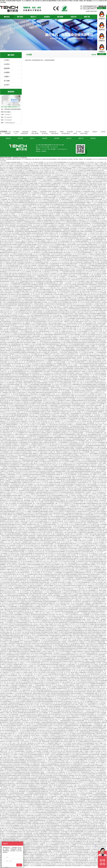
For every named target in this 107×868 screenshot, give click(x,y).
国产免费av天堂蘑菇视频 (79, 672)
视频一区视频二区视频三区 (62, 790)
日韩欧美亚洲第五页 (25, 196)
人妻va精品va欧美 (18, 452)
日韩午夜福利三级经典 (61, 280)
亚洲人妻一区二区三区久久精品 (75, 195)
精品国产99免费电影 (22, 483)
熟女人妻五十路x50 (9, 661)
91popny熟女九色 (58, 320)
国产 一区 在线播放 (25, 846)
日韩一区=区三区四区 (69, 257)
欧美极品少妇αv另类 (55, 484)
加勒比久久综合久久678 (14, 756)
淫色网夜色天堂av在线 (55, 566)
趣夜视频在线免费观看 (22, 415)
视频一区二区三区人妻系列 (93, 273)
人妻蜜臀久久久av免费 (96, 346)
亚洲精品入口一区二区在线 (64, 323)
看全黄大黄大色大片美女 (9, 600)
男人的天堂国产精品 (93, 425)
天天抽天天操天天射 (75, 598)
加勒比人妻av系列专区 (12, 713)
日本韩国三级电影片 (26, 336)
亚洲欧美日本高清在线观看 (40, 726)
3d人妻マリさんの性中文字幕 (17, 257)
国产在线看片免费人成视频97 (31, 462)
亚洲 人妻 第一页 (47, 534)
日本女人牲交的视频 (78, 180)
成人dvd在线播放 (4, 462)
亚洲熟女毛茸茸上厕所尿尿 (71, 317)
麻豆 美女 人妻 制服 (97, 465)
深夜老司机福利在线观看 (45, 392)
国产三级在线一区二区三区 (90, 177)
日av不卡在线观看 (100, 404)
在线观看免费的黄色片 (80, 573)
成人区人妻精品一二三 (13, 214)
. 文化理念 (6, 64)
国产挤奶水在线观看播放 (87, 671)
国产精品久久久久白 (85, 820)
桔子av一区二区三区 (43, 483)
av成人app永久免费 (61, 415)
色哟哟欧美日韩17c (52, 267)
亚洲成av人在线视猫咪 (10, 359)
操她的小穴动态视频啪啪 (54, 433)
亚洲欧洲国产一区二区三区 (99, 523)
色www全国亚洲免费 (71, 417)
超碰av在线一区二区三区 (10, 598)
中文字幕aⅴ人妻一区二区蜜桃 (57, 199)
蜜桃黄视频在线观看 (51, 314)
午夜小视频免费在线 (42, 589)
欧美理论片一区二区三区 (31, 573)
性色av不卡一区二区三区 (40, 758)
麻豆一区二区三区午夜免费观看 (44, 822)
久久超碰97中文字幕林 (58, 761)
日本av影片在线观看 (14, 233)
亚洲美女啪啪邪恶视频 (62, 544)
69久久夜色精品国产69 (87, 866)
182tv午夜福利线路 (61, 198)
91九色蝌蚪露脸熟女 (35, 640)
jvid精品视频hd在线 (73, 724)
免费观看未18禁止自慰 (50, 800)
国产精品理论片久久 (98, 790)
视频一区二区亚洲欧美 (97, 212)
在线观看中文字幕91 (59, 565)
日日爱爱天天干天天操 (57, 196)
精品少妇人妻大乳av (65, 491)
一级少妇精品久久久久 (75, 228)
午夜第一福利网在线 (28, 743)
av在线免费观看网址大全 (35, 840)
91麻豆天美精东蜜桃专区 (82, 730)
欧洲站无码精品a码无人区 (51, 814)
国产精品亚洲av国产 (47, 317)
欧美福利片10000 (47, 209)
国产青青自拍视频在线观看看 (87, 386)
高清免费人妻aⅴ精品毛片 (84, 278)
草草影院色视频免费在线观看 (58, 232)
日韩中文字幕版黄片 (42, 433)
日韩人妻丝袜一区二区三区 (47, 206)
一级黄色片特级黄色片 (53, 758)
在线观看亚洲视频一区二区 (7, 327)
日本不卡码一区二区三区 (75, 624)
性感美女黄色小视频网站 (97, 635)
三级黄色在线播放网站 (66, 207)
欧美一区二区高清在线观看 (23, 359)
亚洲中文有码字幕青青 (100, 188)
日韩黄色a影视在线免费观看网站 (16, 172)
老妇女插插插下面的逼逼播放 (74, 661)
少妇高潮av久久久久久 (68, 289)
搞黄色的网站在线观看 (30, 544)
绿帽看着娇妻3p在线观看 (44, 450)
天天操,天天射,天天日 (20, 471)
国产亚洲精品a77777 (38, 296)
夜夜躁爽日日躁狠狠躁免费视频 (16, 579)
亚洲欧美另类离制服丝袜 (62, 458)
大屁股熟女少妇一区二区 (96, 347)
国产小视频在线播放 (47, 441)
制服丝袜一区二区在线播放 (87, 642)
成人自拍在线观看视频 (88, 713)
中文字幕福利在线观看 (92, 606)
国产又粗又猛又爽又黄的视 (84, 481)
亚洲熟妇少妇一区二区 (71, 199)
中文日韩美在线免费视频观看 (70, 756)
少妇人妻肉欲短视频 (21, 504)
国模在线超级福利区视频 (92, 520)
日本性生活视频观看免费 (94, 196)
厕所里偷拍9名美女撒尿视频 (51, 664)
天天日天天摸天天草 (47, 816)
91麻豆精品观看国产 (76, 404)
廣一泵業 (79, 132)
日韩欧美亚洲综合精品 (6, 680)
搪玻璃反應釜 (24, 134)
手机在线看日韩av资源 (20, 737)
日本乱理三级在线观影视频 (82, 347)
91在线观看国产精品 (79, 579)
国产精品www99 (49, 716)
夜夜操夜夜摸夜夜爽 (67, 428)
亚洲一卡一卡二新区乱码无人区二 (79, 589)
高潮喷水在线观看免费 (70, 299)
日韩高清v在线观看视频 (93, 748)
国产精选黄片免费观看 (38, 653)
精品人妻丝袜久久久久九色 (28, 428)
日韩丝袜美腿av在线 (67, 246)
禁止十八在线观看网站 (35, 526)
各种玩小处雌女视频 (47, 281)
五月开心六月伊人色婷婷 (41, 167)
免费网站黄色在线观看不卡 (29, 465)
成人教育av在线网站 (40, 423)
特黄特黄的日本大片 (71, 304)
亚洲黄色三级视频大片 (49, 233)
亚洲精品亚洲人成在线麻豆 (42, 457)
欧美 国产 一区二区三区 (20, 730)
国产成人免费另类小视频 (81, 196)
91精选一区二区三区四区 (79, 328)
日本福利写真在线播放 (58, 648)
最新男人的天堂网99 (87, 700)
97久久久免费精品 (44, 354)
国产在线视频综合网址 (73, 677)
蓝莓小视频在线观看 (50, 458)
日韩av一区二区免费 (97, 621)
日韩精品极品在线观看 (40, 804)
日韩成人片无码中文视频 (73, 470)
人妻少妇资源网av (30, 857)
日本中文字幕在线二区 (59, 254)
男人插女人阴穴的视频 (37, 664)
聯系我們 (93, 138)
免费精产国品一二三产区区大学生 (41, 381)
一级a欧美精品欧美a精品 (66, 236)
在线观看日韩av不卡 (40, 857)
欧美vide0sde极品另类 (92, 376)
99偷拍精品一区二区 (40, 333)
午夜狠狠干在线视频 (99, 829)
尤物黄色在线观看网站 (29, 190)
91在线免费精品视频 (52, 286)
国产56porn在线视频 (72, 539)
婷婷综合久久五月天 (57, 261)
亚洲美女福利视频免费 (59, 782)
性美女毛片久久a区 (69, 269)
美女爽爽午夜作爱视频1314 (71, 220)
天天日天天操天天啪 (40, 785)
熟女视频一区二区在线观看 (26, 552)
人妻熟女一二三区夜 (45, 772)
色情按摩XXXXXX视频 (57, 219)
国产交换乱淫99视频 (35, 325)
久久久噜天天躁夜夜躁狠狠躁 (56, 407)
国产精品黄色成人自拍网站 (52, 249)
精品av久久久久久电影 (33, 235)
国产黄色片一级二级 (100, 217)
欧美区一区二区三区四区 (98, 581)
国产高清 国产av (72, 722)
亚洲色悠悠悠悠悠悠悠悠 (80, 343)
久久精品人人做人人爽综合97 (84, 465)
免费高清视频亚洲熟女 (78, 405)
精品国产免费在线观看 (60, 426)
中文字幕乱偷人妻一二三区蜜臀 (89, 857)
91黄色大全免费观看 (72, 431)
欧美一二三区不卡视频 (21, 331)
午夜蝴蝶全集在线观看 (18, 187)
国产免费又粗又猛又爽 (71, 172)
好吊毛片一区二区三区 (14, 278)
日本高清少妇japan (35, 775)
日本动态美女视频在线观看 (26, 360)
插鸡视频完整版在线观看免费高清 (27, 713)
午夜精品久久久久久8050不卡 (42, 637)
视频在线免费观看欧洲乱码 (90, 269)
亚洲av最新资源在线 (22, 413)
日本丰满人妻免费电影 (81, 429)
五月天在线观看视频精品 (87, 743)
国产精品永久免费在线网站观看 (39, 692)
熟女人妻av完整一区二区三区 (94, 499)
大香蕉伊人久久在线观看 (81, 373)
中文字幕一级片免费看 (62, 624)
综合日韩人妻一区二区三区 (39, 748)
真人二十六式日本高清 (44, 373)
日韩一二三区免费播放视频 (91, 265)
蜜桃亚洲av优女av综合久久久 (59, 420)
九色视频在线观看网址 (64, 270)
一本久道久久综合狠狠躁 (10, 209)
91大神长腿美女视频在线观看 (55, 817)
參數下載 (87, 17)
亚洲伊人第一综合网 (14, 581)
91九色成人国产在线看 (74, 684)
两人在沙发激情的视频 (23, 700)
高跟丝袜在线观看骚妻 (68, 468)
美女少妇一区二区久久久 (67, 166)
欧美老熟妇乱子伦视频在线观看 (17, 417)
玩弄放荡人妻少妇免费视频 (54, 211)
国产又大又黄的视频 (22, 523)
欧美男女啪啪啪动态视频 (64, 333)
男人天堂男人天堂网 (7, 280)
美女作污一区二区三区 (80, 796)
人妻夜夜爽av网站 (68, 180)
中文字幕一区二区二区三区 (65, 251)
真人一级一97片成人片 (35, 621)
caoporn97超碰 (49, 820)
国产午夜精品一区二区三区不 (71, 407)
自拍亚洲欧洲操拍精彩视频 (10, 304)
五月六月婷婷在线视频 (78, 251)
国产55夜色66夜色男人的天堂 (94, 183)
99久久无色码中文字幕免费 (87, 394)
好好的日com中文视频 (92, 164)
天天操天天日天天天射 (36, 838)
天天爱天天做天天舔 (81, 312)
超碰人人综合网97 (88, 439)
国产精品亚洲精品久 (81, 351)
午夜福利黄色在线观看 (58, 508)
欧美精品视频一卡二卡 (101, 199)
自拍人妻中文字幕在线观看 (69, 457)
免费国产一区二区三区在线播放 (95, 203)
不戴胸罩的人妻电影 (12, 697)
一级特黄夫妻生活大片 (76, 341)
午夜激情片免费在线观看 (93, 632)
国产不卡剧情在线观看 (63, 264)
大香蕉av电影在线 (92, 648)
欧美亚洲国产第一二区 (54, 442)
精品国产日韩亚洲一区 (20, 327)
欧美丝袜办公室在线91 (69, 204)
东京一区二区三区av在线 (6, 238)
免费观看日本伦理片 (26, 174)
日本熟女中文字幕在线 (31, 351)
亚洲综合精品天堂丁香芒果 (14, 259)
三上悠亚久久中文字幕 (33, 523)
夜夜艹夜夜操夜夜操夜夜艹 (79, 492)
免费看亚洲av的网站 (48, 724)
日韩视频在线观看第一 (28, 289)
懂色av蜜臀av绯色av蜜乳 (87, 294)
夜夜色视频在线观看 (49, 386)
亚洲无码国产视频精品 (66, 454)
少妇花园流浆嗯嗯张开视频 (13, 346)
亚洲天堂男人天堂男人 (76, 333)
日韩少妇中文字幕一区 (57, 462)
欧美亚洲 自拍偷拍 (19, 635)
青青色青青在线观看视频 (93, 318)
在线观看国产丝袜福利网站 (22, 401)
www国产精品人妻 (74, 790)
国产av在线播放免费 (82, 772)
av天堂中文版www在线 (10, 631)
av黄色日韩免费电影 (17, 515)
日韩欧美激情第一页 (34, 394)
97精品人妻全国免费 (39, 458)
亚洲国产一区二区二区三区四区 (28, 177)
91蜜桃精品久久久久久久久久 (8, 396)
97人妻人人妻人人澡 (78, 774)
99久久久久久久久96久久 (24, 252)
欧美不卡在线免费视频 (41, 338)
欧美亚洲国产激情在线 (37, 228)
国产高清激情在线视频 (6, 573)
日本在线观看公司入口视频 (32, 561)
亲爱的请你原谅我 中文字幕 (26, 410)
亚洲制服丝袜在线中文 (99, 718)
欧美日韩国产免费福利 (67, 352)
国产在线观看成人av (38, 586)
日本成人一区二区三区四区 (72, 603)
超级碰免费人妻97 (56, 166)
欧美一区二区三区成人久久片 (51, 296)
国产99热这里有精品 (33, 608)
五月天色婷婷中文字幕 (100, 394)
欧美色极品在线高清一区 (54, 203)
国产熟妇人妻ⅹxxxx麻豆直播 (60, 392)
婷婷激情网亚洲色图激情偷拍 (39, 859)
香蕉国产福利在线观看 (51, 439)
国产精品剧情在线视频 (6, 663)
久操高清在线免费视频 (49, 185)
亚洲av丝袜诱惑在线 (31, 257)
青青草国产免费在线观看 (68, 373)
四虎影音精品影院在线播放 (98, 238)
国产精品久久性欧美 (19, 655)
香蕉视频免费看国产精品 (69, 465)
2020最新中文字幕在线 (94, 751)
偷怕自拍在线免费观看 (23, 175)
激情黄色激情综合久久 (35, 626)
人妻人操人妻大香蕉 (72, 227)
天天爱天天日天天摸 (53, 455)
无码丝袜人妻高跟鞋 (99, 410)
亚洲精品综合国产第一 (74, 502)
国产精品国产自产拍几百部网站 (48, 415)
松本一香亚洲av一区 (47, 755)
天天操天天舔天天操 (39, 552)
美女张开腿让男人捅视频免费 (28, 652)
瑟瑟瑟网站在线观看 (83, 198)
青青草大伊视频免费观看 (17, 513)
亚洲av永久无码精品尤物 (76, 262)
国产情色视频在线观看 (90, 579)
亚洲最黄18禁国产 (18, 758)
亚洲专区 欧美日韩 (52, 492)
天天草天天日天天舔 (54, 164)
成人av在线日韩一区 (13, 571)
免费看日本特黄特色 (51, 695)
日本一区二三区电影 (91, 483)
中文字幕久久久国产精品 (70, 531)
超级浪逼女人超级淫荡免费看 (39, 779)
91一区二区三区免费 (91, 236)
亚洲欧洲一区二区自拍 (13, 309)
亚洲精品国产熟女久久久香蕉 (49, 526)
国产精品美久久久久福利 (91, 180)
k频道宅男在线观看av (36, 801)
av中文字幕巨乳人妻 (34, 763)
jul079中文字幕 (93, 320)
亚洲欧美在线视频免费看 (43, 389)
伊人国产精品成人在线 (83, 291)
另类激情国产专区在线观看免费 (90, 175)
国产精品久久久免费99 (31, 589)
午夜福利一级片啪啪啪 (61, 386)
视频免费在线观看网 (88, 758)
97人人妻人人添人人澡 (23, 425)
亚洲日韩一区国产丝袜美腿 (49, 323)
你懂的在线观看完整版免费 (22, 230)
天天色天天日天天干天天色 (32, 563)
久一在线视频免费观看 (99, 793)
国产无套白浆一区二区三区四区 (58, 584)
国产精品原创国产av (44, 405)
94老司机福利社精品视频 (34, 510)
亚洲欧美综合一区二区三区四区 (48, 193)
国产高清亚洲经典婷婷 (56, 705)
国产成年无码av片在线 (19, 729)
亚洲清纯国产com (74, 475)
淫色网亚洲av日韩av (24, 394)
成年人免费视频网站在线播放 (97, 209)
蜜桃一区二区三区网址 (63, 569)
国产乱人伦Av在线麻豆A (84, 817)
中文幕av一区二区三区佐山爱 (72, 761)
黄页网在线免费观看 (50, 298)
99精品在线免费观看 (73, 346)
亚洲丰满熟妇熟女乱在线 (67, 190)
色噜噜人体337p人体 (28, 619)
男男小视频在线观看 (93, 595)
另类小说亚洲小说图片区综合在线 (16, 199)
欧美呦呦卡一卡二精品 (46, 425)
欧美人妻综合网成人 (56, 819)
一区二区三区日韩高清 (46, 640)
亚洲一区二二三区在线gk (61, 684)
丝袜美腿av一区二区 (53, 798)
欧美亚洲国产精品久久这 (19, 280)
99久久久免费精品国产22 (87, 571)
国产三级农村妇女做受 (28, 557)
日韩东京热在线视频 (72, 418)
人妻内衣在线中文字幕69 (31, 328)
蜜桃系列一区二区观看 (6, 479)
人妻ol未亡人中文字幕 (11, 320)
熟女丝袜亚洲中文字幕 (55, 449)
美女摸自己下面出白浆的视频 (47, 684)
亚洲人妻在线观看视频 (101, 680)
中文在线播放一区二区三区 (77, 338)
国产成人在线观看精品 (73, 182)
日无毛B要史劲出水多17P (80, 484)
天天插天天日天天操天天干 (68, 423)
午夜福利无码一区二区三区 (29, 721)
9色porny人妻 (22, 468)
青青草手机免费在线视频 (20, 335)
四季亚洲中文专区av (38, 841)
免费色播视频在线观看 (60, 857)
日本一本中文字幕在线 (84, 729)
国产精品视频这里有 (63, 809)
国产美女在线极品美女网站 (43, 746)
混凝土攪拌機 (35, 134)
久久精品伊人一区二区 (17, 215)
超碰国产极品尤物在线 (29, 515)
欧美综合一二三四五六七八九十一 (80, 792)
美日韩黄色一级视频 (47, 594)
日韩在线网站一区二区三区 (85, 418)
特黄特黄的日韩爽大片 (41, 211)
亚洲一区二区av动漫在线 (87, 502)
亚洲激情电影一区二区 (83, 848)
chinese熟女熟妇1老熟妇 (91, 372)
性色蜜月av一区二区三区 (92, 492)
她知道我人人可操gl (94, 389)
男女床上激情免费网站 (58, 269)
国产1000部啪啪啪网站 (23, 399)
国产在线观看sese (30, 647)
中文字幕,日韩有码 (33, 499)
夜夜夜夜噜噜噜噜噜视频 (31, 232)
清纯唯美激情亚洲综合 (10, 478)
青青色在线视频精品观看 (23, 549)
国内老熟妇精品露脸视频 (29, 204)
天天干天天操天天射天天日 (28, 473)
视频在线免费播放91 (32, 730)
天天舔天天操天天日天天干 (88, 598)
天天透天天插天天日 (91, 167)
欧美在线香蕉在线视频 (56, 381)
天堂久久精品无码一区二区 (55, 465)
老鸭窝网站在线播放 (85, 378)
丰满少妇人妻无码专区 (22, 224)
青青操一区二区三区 (91, 838)
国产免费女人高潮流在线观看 (52, 372)
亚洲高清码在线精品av (74, 518)
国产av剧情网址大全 (39, 714)
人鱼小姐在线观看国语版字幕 (99, 264)
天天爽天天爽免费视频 (71, 471)
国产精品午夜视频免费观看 (71, 767)
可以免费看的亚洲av (68, 573)
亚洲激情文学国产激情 (89, 249)
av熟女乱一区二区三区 (36, 201)
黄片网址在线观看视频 (23, 693)
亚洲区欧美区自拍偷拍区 (24, 848)
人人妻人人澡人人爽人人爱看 (42, 613)
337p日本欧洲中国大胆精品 (87, 545)
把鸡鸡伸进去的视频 (86, 264)
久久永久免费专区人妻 (89, 513)
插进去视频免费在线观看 (62, 359)
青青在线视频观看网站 (49, 359)
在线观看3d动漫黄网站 (76, 270)
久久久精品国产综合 (16, 296)
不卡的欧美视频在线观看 (75, 174)
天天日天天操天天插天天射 (86, 402)
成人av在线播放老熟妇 (48, 811)
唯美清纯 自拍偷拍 (9, 561)
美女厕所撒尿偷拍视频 (54, 343)
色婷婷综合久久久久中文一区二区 (55, 299)
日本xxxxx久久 (27, 664)
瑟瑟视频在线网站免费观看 (77, 623)
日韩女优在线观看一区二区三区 (95, 484)
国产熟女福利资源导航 (39, 553)
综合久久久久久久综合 (101, 653)
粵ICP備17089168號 (59, 145)
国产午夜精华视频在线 (54, 410)
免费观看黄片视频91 (58, 317)
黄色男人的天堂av (47, 508)
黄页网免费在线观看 (55, 349)
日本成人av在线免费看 (41, 832)
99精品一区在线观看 (44, 579)
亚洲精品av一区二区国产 (53, 362)
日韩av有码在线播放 (16, 364)
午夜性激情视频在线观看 (48, 426)
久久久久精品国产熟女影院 (41, 605)
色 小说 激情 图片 (30, 550)
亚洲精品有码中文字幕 (68, 705)
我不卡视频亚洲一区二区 (63, 500)
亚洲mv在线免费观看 (19, 264)
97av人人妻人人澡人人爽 (98, 252)
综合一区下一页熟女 (60, 719)
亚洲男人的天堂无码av (98, 716)
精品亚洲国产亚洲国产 (85, 854)
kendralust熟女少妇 (15, 368)
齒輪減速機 (25, 132)
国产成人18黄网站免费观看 (46, 335)
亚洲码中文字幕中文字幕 (80, 296)
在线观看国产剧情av (31, 199)
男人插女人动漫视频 (15, 409)
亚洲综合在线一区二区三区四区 (31, 215)
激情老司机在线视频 (15, 336)
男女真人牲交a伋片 (84, 201)
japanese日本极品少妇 (56, 373)
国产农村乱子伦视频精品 (36, 806)
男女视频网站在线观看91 (31, 450)
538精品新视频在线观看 (77, 225)
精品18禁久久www (62, 193)
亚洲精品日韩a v (11, 230)
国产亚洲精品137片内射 (93, 261)
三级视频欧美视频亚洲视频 (54, 360)
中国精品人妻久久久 (22, 510)
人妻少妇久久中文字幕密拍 (41, 734)
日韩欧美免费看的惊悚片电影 (25, 298)
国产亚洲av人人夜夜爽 (61, 708)
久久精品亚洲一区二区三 (42, 759)
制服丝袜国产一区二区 (58, 640)
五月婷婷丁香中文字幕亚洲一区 (95, 360)
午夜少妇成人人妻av (53, 615)
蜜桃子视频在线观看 (76, 491)
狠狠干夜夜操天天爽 (92, 645)
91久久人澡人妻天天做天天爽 (69, 436)
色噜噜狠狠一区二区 (51, 259)
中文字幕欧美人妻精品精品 (60, 820)
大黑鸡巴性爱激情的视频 (81, 466)
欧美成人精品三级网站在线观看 (54, 466)
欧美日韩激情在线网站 (100, 267)
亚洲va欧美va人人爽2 (50, 669)
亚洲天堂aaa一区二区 (32, 449)
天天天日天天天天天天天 (21, 661)
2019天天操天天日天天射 (31, 513)
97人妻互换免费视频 (63, 460)
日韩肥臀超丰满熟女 (18, 664)
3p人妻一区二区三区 (62, 542)
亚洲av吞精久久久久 (71, 331)
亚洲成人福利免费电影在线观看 (11, 343)
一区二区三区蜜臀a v (30, 856)
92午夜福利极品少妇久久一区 (96, 706)
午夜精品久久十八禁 (95, 452)
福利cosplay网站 (28, 586)
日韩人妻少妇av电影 (56, 375)
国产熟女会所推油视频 (22, 827)
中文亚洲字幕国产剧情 (67, 183)
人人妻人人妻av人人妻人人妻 (75, 680)
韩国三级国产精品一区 (43, 349)
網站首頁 (7, 17)
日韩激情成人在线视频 (98, 510)
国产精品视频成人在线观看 (69, 652)
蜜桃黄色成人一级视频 (61, 230)
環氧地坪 (95, 132)
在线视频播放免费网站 (24, 603)
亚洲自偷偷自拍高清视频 (40, 568)
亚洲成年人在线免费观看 (98, 761)
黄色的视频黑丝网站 (9, 373)
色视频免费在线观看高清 (75, 444)
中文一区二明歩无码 (13, 394)
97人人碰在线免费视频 (33, 384)
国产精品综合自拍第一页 (40, 360)
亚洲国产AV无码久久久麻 (43, 652)
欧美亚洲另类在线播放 (54, 643)
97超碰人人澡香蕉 (83, 751)
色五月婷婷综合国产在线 (62, 224)
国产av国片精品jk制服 (40, 289)
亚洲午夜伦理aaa (36, 309)
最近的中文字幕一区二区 (84, 172)
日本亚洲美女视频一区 (25, 318)
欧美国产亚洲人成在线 (98, 420)
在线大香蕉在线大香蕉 (53, 682)
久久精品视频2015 (81, 281)
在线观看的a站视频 (46, 851)
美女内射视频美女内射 (57, 248)
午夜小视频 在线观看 (38, 690)
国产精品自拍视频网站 (77, 647)
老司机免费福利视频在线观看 (89, 185)
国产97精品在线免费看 (35, 616)
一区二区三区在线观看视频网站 (89, 412)
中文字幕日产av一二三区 (24, 315)
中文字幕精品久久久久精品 (91, 338)
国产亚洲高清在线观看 (53, 236)
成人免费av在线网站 (95, 536)
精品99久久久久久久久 (46, 611)
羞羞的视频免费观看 (94, 508)
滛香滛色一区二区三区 (28, 560)
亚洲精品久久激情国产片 (79, 454)
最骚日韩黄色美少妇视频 (55, 759)
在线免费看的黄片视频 (46, 215)
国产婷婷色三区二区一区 (93, 312)
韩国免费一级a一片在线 (45, 285)
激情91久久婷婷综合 (7, 664)
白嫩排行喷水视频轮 (81, 755)
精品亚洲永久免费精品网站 (69, 288)
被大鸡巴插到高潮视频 (63, 228)
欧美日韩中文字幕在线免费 (41, 410)
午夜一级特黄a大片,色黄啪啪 (60, 452)
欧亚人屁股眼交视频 (100, 642)
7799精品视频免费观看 (97, 603)
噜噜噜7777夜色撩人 (33, 191)
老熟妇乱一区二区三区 (95, 552)
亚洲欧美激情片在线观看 (47, 325)
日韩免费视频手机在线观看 (95, 611)
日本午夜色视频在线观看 (74, 235)
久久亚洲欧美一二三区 (64, 187)
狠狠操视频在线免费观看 (9, 840)
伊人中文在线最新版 (61, 677)
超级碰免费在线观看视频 (84, 471)
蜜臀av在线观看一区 (63, 642)
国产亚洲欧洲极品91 (90, 521)
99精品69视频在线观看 (57, 450)
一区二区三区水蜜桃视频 (58, 528)
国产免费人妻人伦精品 (42, 306)
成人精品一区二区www (49, 421)
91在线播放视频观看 (19, 788)
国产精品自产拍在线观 (83, 640)
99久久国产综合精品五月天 (70, 494)
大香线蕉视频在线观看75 (45, 417)
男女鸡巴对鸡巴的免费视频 (19, 610)
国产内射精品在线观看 (23, 378)
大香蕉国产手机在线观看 (75, 447)
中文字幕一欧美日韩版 (101, 280)
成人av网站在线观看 (31, 455)
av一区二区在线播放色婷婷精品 (65, 259)
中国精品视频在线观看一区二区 (47, 384)
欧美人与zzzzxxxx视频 (32, 327)
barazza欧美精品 (45, 468)
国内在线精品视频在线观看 (38, 716)
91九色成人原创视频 (10, 827)
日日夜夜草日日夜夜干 (59, 355)
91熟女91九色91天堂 (80, 520)
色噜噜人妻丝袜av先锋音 (55, 428)
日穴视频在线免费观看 (96, 727)
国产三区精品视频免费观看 (94, 473)
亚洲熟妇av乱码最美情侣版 (99, 494)
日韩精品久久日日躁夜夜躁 (7, 471)
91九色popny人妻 (23, 214)
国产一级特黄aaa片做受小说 (41, 246)
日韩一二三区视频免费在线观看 (27, 457)
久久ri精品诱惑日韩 (75, 859)
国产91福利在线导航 (59, 206)
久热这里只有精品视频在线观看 (84, 244)
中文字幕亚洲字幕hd (89, 383)
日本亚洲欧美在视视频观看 (59, 510)
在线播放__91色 (69, 391)
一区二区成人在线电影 (91, 837)
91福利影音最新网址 (80, 698)
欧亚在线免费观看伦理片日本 (14, 423)
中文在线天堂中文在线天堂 (22, 616)
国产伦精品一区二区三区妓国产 (74, 639)
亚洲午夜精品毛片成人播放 (61, 701)
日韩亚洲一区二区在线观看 (72, 763)
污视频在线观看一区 (55, 405)
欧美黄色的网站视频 (41, 812)
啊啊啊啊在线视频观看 (24, 283)
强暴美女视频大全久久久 (26, 618)
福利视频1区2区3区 (37, 244)
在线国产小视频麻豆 (60, 848)
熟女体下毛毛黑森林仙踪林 (48, 475)
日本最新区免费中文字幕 (26, 555)
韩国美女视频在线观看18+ (73, 835)
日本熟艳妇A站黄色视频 (89, 365)
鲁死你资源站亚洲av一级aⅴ (64, 674)
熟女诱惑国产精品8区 (13, 748)
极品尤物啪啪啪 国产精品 (96, 362)
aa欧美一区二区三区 (16, 436)
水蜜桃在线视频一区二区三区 (39, 336)
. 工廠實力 (6, 77)
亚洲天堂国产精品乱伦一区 (12, 447)
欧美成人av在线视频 (66, 513)
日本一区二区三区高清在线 (41, 481)
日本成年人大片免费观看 (15, 738)
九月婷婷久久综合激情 (97, 582)
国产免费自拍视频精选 (6, 495)
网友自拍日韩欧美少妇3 (22, 709)
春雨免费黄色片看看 (7, 817)
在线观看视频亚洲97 (29, 338)
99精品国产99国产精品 (33, 335)
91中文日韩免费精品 (80, 441)
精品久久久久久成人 (14, 375)
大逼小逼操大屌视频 (82, 722)
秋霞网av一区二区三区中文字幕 (60, 524)
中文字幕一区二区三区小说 (94, 272)
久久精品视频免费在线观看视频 (92, 446)
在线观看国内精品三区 (7, 322)
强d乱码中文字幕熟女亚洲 (76, 515)
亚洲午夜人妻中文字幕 (88, 592)
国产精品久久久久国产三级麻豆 (12, 339)
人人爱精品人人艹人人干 (44, 288)
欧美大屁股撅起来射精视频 (23, 201)
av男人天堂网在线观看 (36, 355)
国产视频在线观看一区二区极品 (28, 375)
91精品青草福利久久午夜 (60, 618)
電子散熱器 (45, 134)
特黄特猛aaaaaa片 (44, 610)
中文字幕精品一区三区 (74, 399)
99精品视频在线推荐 (7, 251)
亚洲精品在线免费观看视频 (31, 582)
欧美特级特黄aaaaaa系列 (88, 478)
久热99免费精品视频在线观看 (23, 396)
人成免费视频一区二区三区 (89, 615)
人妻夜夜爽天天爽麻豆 (53, 743)
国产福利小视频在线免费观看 (90, 631)
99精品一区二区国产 (64, 793)
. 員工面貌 (6, 81)
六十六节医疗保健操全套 (67, 579)
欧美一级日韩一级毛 (13, 418)
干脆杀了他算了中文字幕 (86, 806)
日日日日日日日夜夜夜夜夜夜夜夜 (26, 333)
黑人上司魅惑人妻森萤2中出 (49, 624)
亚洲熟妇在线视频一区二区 (30, 254)
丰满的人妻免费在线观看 (60, 547)
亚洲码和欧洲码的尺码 (68, 558)
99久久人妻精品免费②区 (65, 455)
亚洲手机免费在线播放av (26, 650)
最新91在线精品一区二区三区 (79, 674)
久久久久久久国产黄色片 (12, 170)
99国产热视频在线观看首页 (37, 315)
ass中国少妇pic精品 (91, 204)
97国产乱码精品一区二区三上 (79, 824)
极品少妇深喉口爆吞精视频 (94, 277)
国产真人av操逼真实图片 (20, 565)
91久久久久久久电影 (47, 346)
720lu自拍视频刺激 (97, 726)
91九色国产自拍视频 (69, 462)
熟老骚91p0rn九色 (77, 615)
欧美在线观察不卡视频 (28, 634)
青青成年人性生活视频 (13, 293)
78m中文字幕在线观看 (9, 384)
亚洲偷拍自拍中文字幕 (57, 380)
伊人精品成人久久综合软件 (69, 293)
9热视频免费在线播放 (23, 304)
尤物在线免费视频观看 (90, 623)
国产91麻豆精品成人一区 (54, 352)
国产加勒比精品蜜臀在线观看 (38, 322)
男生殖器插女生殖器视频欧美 (41, 632)
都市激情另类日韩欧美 (11, 252)
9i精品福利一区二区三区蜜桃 (77, 521)
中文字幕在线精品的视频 (67, 484)
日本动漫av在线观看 (59, 220)
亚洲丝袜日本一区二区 (64, 841)
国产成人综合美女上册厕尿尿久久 (45, 364)
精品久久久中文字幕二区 (73, 325)
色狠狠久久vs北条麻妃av (88, 254)
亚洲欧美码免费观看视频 (32, 172)
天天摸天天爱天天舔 (15, 428)
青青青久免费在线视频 (49, 198)
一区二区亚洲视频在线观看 (34, 597)
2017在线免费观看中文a (54, 845)
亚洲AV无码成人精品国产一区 (47, 280)
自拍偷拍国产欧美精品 (92, 587)
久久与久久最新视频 (22, 475)
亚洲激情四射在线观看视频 (7, 524)
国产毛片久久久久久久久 (83, 536)
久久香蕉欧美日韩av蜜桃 (66, 328)
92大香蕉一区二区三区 (52, 241)
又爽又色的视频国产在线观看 (9, 444)
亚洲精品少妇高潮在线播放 (32, 166)
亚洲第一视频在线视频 (29, 537)
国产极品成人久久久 (42, 455)
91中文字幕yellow (60, 347)
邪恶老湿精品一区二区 (51, 631)
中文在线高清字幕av (61, 309)
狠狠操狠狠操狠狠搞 (65, 721)
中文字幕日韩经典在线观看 (68, 483)
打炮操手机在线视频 (50, 402)
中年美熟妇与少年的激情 (90, 647)
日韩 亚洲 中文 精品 (39, 703)
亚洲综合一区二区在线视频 (19, 680)
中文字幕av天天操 (42, 738)
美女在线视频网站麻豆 (84, 582)
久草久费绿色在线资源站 (35, 629)
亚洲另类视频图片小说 (69, 169)
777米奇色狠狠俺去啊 (57, 851)
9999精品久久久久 (95, 553)
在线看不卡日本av (84, 569)
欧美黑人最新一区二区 (40, 557)
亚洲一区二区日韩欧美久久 (48, 680)
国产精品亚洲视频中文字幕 (52, 769)
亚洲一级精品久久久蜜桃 (88, 661)
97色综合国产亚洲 (29, 391)
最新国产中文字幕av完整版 (81, 558)
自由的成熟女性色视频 (41, 698)
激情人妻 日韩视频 (23, 344)
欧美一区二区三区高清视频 (61, 235)
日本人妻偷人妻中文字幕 (33, 238)
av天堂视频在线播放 (52, 460)
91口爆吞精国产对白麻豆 (42, 537)
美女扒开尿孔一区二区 (50, 175)
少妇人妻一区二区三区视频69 (24, 365)
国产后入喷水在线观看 (80, 310)
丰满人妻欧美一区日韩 (56, 429)
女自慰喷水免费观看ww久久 (7, 307)
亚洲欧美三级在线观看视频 (29, 389)
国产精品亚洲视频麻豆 (80, 164)
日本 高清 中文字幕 (9, 772)
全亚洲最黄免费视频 (16, 668)
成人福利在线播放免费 (38, 777)
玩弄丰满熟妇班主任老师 (66, 273)
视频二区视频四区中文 (45, 523)
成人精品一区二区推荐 (74, 240)
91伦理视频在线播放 (80, 449)
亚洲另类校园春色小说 (35, 426)
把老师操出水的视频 (45, 293)
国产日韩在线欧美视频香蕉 (70, 481)
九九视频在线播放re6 (11, 475)
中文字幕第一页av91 (98, 489)
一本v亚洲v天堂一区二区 (31, 164)
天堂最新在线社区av (58, 169)
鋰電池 (75, 134)
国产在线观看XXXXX (47, 434)
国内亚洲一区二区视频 (25, 447)
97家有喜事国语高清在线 (6, 766)
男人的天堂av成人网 (99, 195)
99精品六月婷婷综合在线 (86, 426)
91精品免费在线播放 (101, 468)
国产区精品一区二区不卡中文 (45, 587)
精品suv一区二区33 (5, 516)
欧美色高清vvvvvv (63, 830)
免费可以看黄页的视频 (66, 632)
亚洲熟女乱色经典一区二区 (41, 560)
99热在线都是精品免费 (12, 487)
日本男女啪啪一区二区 (19, 566)
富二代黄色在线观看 (70, 244)
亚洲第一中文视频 (48, 307)
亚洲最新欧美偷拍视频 (52, 187)
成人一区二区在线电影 (13, 207)
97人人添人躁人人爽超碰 (71, 541)
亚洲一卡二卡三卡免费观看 (59, 394)
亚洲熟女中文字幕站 (49, 378)
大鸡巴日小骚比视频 (95, 219)
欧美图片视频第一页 (98, 426)
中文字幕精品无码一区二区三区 (55, 590)
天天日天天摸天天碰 (50, 774)
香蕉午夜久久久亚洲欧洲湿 (51, 841)
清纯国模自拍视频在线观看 (62, 843)
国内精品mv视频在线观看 (89, 388)
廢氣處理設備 (53, 132)
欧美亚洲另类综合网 (59, 763)
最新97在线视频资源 (71, 846)
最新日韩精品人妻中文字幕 (57, 243)
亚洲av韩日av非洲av (30, 264)
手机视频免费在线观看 (59, 471)
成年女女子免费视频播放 (6, 277)
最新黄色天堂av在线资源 (10, 463)
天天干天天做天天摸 (20, 494)
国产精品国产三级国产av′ (14, 521)
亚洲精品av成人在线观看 (89, 333)
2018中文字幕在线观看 (51, 301)
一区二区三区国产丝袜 (95, 256)
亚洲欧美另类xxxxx (92, 756)
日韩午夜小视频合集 (49, 502)
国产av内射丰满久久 (11, 508)
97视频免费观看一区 (45, 783)
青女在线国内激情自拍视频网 (83, 550)
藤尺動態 (60, 17)
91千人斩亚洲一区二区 (16, 516)
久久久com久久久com (45, 238)
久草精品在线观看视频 (75, 843)
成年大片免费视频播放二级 (59, 534)
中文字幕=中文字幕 (24, 706)
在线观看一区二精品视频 (29, 397)
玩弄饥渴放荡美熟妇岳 (35, 434)
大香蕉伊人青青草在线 (75, 523)
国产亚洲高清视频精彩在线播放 (37, 370)
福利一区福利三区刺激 (82, 417)
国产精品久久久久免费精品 (70, 167)
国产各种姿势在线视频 (86, 487)
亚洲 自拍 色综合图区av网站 (45, 222)
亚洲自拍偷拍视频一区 (70, 611)
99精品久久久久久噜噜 (11, 755)
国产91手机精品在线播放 (32, 417)
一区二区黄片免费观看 (51, 687)
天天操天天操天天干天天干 (93, 769)
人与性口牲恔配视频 (14, 286)
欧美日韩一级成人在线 (23, 677)
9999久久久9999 (50, 857)
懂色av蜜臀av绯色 (13, 275)
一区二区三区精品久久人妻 (52, 555)
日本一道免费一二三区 (62, 283)
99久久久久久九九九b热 (71, 587)
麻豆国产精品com (54, 446)
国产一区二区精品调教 (29, 558)
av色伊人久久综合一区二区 (26, 825)
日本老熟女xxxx (47, 196)
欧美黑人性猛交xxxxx (88, 656)
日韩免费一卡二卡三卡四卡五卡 (40, 318)
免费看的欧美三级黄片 (41, 236)
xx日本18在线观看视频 (48, 201)
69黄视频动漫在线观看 (15, 837)
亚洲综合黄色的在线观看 (54, 454)
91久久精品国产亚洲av (51, 370)
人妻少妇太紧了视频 (49, 650)
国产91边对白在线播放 (38, 521)
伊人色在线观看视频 (96, 315)
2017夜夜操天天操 (22, 755)
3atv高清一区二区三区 (71, 626)
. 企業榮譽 (6, 72)
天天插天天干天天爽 (80, 289)
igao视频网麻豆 (102, 606)
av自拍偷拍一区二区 (17, 362)
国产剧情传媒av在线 (49, 571)
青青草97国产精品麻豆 (25, 343)
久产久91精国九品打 (39, 814)
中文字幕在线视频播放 (37, 178)
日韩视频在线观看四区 (18, 211)
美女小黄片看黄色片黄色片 (96, 558)
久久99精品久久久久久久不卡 (60, 240)
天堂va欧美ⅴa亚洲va (37, 272)
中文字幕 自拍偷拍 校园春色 (68, 354)
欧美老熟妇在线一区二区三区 (89, 676)
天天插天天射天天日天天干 (10, 594)
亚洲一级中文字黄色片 (62, 384)
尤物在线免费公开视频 (63, 447)
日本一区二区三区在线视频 (38, 396)
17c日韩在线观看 (102, 164)
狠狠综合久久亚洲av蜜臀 (43, 864)
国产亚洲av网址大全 (77, 177)
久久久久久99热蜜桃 (74, 524)
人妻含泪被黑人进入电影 (58, 191)
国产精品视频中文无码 (81, 473)
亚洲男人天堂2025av (8, 758)
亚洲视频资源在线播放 (79, 391)
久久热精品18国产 (90, 396)
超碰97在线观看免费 (43, 499)
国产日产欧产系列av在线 (32, 405)
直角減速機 (43, 132)
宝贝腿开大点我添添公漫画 (24, 598)
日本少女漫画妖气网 (72, 280)
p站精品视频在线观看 (66, 383)
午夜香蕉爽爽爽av (102, 384)
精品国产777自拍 (92, 804)
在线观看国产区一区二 (95, 198)
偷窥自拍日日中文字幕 (35, 346)
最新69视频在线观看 (99, 534)
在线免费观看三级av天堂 (96, 381)
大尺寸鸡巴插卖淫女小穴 (35, 811)
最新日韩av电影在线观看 (75, 489)
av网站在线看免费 (99, 584)
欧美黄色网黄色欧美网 (88, 364)
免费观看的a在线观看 (25, 716)
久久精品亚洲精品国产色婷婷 (36, 227)
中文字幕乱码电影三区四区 (75, 549)
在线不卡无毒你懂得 (86, 228)
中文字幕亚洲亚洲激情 (39, 298)
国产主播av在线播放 (65, 682)
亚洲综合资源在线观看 (22, 169)
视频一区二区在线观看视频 (10, 606)
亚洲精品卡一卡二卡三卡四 (62, 421)
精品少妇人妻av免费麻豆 (24, 323)
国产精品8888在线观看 (92, 296)
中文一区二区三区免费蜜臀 (56, 170)
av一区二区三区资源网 (30, 663)
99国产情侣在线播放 (9, 532)
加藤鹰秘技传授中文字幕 (48, 621)
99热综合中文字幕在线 (59, 587)
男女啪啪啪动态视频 (43, 635)
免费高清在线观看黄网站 (100, 624)
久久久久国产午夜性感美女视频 (37, 344)
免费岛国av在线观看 (71, 711)
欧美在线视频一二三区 (82, 433)
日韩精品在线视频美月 (14, 217)
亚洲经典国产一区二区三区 (11, 228)
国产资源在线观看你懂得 (66, 825)
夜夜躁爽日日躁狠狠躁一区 (21, 763)
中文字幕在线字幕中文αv (8, 243)
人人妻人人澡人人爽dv (96, 201)
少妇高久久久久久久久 (7, 335)
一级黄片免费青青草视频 (44, 351)
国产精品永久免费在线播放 (20, 539)
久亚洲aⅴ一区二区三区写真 (57, 767)
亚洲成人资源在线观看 (69, 520)
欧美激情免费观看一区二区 (81, 819)
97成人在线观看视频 (13, 344)
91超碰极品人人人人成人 (33, 484)
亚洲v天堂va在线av (49, 182)
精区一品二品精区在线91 (42, 428)
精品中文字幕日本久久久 (49, 727)
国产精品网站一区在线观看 (72, 528)
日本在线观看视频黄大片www (8, 701)
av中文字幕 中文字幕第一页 (38, 669)
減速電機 (34, 132)
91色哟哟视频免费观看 (65, 478)
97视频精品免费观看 (82, 436)
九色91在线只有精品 (74, 750)
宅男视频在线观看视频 (99, 298)
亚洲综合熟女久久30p (95, 291)
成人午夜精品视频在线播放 (20, 623)
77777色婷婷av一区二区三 (30, 495)
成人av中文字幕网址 (36, 470)
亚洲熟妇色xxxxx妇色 (11, 510)
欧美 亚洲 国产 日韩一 (77, 249)
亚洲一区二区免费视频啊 (62, 233)
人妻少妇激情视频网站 (15, 352)
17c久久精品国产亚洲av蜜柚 (57, 582)
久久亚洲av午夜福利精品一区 (58, 327)
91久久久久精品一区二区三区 (20, 639)
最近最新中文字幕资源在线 (17, 708)
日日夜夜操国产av (45, 735)
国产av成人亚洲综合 (10, 597)
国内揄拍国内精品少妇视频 (21, 811)
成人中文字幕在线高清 (12, 603)
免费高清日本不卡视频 (79, 372)
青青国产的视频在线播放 (35, 401)
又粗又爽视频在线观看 (97, 666)
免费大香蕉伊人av (19, 299)
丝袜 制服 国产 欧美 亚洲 (97, 170)
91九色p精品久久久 (54, 273)
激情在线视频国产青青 (42, 685)
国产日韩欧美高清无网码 (6, 566)
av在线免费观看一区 (100, 191)
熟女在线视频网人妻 (60, 645)
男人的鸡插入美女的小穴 (38, 310)
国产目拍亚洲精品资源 (71, 206)
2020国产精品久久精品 (88, 639)
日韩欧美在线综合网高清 (72, 729)
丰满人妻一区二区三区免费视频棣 (67, 318)
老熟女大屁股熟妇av (35, 541)
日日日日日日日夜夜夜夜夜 (17, 219)
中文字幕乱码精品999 (19, 166)
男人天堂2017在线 (92, 331)
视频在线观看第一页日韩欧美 (55, 473)
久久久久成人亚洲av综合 (14, 174)
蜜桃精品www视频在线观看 (53, 183)
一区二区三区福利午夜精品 (14, 198)
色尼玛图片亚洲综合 (67, 862)
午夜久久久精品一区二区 (75, 663)
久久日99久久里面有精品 (43, 199)
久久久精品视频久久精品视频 (16, 685)
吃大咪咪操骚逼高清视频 (26, 217)
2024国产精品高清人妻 (22, 518)
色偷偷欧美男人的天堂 (94, 336)
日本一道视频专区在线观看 (27, 249)
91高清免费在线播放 (58, 281)
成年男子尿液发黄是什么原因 (54, 368)
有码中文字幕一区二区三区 (29, 364)
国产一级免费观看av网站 (60, 545)
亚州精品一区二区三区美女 (46, 235)
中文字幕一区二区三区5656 (76, 814)
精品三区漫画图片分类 (63, 412)
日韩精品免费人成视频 (85, 182)
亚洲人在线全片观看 (61, 298)
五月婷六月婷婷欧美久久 (73, 378)
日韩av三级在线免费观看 (70, 563)
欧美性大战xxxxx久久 (101, 330)
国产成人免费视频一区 (10, 169)
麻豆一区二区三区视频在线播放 (21, 281)
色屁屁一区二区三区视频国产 (26, 170)
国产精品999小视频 (77, 207)
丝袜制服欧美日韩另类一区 (99, 679)
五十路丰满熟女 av (19, 164)
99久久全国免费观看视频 (63, 777)
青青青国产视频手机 (17, 495)
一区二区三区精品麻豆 (36, 323)
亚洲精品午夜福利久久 (53, 338)
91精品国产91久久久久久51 (48, 606)
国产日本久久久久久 (41, 362)
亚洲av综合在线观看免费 (89, 341)
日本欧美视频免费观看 (31, 729)
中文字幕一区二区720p (31, 655)
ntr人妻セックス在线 (88, 233)
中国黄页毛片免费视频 (43, 574)
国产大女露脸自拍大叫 (60, 227)
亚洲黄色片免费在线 (69, 796)
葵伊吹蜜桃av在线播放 (13, 660)
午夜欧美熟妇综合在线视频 (14, 349)
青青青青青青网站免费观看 (22, 302)
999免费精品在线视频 (48, 808)
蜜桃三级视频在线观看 (41, 833)
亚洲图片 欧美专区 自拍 (40, 183)
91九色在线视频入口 (13, 468)
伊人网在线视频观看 (59, 666)
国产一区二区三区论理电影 (22, 325)
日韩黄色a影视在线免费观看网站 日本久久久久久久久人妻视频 (25, 220)
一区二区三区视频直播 (23, 576)
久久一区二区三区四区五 (43, 273)
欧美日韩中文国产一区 (10, 312)
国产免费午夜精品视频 (40, 314)
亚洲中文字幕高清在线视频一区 (58, 294)
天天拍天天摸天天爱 (29, 212)
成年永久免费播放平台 (18, 222)
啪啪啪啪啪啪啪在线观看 (48, 230)
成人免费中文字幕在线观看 (77, 410)
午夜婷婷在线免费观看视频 (51, 270)
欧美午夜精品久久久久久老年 (97, 783)
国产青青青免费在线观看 (12, 267)
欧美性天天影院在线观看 (90, 862)
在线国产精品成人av (22, 392)
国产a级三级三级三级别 (8, 401)
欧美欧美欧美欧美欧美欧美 (92, 560)
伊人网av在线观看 (20, 701)
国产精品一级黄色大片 (93, 735)
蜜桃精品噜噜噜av (36, 711)
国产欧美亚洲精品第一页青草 (93, 401)
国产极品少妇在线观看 (47, 531)
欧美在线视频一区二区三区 (58, 391)
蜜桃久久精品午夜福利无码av (7, 783)
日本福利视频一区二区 (65, 605)
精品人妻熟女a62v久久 (74, 660)
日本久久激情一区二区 (95, 322)
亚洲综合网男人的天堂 (29, 578)
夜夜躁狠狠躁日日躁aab (83, 285)
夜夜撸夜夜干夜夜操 (34, 320)
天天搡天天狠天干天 (31, 243)
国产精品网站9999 (57, 594)
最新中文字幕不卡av (48, 355)
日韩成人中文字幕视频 (76, 217)
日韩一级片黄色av (10, 455)
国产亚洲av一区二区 (30, 251)
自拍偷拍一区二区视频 (85, 315)
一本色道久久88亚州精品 (90, 597)
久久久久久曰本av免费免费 (13, 381)
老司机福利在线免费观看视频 (73, 191)
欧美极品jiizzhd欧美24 (100, 835)
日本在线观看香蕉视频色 (98, 224)
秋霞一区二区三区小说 (43, 573)
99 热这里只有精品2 (90, 405)
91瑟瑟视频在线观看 (84, 677)
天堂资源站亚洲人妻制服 (69, 381)
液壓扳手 (87, 132)
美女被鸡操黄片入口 (76, 178)
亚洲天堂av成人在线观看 (67, 376)
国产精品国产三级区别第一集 (15, 718)
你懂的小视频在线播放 (35, 302)
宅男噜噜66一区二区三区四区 (98, 565)
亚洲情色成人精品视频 (84, 170)
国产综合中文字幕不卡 (91, 442)
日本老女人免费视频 (8, 589)
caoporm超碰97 (4, 172)
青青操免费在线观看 (73, 238)
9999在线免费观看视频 (54, 734)
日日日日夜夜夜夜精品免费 (88, 399)
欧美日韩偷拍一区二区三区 (63, 175)
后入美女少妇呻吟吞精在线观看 (51, 838)
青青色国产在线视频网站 (54, 497)
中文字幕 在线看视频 (82, 331)
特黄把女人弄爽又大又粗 (33, 610)
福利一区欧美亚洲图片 (97, 780)
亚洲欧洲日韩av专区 (51, 549)
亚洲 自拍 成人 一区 (98, 812)
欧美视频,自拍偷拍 (58, 531)
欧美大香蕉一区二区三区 (36, 421)
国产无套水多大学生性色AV (67, 550)
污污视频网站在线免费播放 (74, 438)
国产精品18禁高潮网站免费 (83, 565)
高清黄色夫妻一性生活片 (60, 808)
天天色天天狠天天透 (7, 367)
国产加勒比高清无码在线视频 (12, 177)
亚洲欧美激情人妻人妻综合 (11, 806)
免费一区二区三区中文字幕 (84, 327)
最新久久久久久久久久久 (45, 608)
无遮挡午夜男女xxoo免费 (43, 177)
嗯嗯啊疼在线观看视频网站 (28, 352)
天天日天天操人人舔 (7, 539)
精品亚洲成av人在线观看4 (99, 325)
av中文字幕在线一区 (95, 664)
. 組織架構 (6, 68)
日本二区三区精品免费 (97, 166)
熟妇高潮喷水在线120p (26, 777)
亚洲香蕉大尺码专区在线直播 (58, 735)
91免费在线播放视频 (83, 248)
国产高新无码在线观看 (13, 740)
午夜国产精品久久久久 (82, 434)
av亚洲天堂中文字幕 (51, 634)
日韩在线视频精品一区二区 (9, 365)
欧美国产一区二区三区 (50, 262)
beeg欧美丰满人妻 (14, 410)
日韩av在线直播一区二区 (68, 698)
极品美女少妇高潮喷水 (30, 404)
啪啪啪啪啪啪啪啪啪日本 (60, 438)
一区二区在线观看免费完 (29, 362)
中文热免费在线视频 (59, 244)
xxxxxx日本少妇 (78, 269)
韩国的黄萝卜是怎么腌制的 (17, 225)
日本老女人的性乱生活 (28, 668)
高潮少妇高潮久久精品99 (47, 626)
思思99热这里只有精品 (35, 441)
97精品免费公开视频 (102, 236)
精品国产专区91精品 (8, 450)
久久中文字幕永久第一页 (69, 690)
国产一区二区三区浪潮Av (43, 705)
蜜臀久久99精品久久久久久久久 (41, 446)
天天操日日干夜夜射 (9, 684)
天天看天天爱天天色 (61, 402)
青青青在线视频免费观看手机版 (36, 439)
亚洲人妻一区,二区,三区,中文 (14, 347)
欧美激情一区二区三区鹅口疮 (81, 352)
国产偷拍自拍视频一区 (10, 629)
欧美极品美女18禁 (77, 726)
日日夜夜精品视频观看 (48, 470)
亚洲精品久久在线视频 (16, 289)
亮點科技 (44, 151)
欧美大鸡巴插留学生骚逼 (95, 845)
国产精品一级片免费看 (6, 190)
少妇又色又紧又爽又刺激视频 (81, 616)
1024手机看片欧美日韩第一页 (52, 310)
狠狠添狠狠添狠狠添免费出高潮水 (25, 745)
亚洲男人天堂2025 (39, 188)
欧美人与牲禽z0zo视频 (65, 529)
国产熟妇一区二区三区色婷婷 (58, 172)
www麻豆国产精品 (96, 746)
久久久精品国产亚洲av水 (16, 285)
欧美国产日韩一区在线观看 (91, 187)
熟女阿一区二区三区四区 (6, 166)
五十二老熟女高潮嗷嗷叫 (46, 180)
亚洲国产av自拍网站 (44, 584)
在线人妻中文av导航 (42, 407)
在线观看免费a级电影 (44, 331)
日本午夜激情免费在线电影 (9, 426)
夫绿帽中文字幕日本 (77, 734)
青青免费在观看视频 (17, 372)
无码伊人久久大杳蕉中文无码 (14, 557)
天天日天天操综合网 (71, 162)
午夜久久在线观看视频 (9, 302)
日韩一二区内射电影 (81, 354)
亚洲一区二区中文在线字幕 (62, 561)
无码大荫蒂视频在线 (68, 357)
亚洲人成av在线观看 (11, 504)
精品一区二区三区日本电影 (51, 330)
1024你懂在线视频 (62, 188)
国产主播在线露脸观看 (18, 767)
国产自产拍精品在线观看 (17, 407)
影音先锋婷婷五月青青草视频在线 (86, 199)
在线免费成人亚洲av (72, 787)
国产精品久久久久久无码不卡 (14, 183)
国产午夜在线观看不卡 (64, 178)
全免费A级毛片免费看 (28, 183)
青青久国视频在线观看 (35, 594)
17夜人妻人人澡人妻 (35, 293)
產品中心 (33, 17)
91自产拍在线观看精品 (98, 232)
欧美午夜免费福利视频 (90, 462)
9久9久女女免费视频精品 (83, 507)
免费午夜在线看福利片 (97, 172)
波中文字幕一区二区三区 (20, 429)
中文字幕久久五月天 (35, 425)
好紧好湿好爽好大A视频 (47, 581)
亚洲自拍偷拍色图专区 (13, 833)
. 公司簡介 (6, 60)
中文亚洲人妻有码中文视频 (67, 396)
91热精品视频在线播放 (45, 166)
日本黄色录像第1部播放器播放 (33, 803)
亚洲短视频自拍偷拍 (56, 285)
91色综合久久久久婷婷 (100, 745)
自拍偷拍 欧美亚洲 (29, 299)
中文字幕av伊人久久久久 (57, 563)
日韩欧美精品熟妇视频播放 (33, 468)
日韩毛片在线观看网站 (77, 605)
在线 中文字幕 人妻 (53, 251)
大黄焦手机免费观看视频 (59, 162)
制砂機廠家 (8, 134)
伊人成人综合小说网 (91, 626)
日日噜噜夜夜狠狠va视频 (14, 816)
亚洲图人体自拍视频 (37, 174)
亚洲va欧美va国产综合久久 (12, 526)
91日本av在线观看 (73, 267)
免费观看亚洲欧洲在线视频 (59, 780)
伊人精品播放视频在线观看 (88, 191)
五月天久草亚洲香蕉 (5, 420)
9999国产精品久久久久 (48, 272)
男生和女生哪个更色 (81, 864)
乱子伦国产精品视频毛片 (42, 190)
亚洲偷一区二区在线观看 (88, 404)
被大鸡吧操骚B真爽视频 (67, 203)
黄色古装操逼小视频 (33, 392)
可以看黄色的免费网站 (23, 594)
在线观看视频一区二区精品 (95, 590)
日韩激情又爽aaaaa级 (87, 489)
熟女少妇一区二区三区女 (41, 212)
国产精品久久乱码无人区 (24, 780)
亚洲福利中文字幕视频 (11, 333)
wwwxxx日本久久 (14, 310)
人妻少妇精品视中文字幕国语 (8, 331)
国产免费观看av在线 (64, 555)
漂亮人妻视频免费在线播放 (41, 529)
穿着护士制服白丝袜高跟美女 (34, 317)
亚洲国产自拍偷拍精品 (24, 267)
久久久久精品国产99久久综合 (25, 627)
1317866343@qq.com (62, 149)
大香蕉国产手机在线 (43, 164)
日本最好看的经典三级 (48, 803)
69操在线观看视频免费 (68, 441)
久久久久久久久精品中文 (63, 262)
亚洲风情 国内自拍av (101, 306)
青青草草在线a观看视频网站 (27, 507)
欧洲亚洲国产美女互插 (82, 479)
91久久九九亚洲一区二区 (70, 281)
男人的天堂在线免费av (11, 413)
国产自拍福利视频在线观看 (87, 766)
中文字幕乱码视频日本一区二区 (20, 499)
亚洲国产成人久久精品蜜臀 (32, 291)
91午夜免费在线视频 (76, 175)
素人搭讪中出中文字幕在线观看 (39, 520)
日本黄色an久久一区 (59, 581)
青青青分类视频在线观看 (54, 404)
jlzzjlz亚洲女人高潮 (78, 246)
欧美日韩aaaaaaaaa (88, 798)
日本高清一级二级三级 (94, 539)
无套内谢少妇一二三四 (76, 795)
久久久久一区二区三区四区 (41, 170)
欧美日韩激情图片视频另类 (75, 301)
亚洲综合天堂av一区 (15, 236)
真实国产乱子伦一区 (20, 265)
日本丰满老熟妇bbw (34, 180)
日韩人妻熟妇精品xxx (13, 584)
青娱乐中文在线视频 (68, 389)
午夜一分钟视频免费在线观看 (29, 349)
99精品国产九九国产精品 (59, 846)
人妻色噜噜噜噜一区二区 (25, 178)
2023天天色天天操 (24, 293)
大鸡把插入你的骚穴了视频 (43, 558)
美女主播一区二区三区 (85, 553)
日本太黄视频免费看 (47, 660)
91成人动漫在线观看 (76, 689)
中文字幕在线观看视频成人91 (64, 827)
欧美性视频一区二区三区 (31, 367)
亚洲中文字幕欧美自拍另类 (34, 431)
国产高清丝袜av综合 (14, 618)
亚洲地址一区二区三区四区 (99, 220)
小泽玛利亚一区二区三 (54, 383)
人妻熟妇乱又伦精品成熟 (91, 380)
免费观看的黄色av (34, 256)
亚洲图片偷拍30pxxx (56, 351)
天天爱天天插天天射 (44, 449)
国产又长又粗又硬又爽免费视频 (55, 507)
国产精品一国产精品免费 (31, 592)
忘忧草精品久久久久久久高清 (68, 433)
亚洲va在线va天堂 (56, 376)
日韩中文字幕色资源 (22, 191)
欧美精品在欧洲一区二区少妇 (28, 409)
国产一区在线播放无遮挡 (73, 426)
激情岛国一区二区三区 (41, 590)
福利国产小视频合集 (44, 566)
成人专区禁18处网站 (68, 261)
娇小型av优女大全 (79, 397)
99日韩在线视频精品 (43, 388)
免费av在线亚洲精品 (27, 198)
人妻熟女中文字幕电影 (26, 241)
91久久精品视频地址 (74, 460)
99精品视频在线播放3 (85, 800)
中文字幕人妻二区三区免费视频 (93, 359)
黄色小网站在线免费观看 (17, 203)
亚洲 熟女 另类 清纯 (60, 621)
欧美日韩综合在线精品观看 (37, 700)
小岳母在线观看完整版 (48, 576)
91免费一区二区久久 (78, 330)
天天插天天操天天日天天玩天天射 (37, 623)
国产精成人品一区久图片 (43, 397)
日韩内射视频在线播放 (7, 635)
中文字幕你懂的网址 (99, 833)
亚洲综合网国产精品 (100, 214)
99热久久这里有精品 (96, 610)
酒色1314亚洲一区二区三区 (65, 330)
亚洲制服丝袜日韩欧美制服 (47, 790)
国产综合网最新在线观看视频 (69, 574)
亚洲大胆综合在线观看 (66, 742)
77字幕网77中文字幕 (64, 676)
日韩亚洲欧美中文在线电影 (64, 401)
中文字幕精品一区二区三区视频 (28, 207)
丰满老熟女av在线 (84, 407)
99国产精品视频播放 (51, 569)
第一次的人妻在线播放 (55, 397)
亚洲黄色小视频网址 (74, 286)
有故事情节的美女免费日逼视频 (63, 256)
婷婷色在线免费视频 (25, 185)
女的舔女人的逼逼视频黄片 (93, 600)
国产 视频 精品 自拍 (7, 187)
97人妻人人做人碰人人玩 (73, 806)
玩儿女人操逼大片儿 (55, 277)
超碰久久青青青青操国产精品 (38, 549)
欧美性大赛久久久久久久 (53, 550)
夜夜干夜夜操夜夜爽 (55, 513)
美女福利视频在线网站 (22, 330)
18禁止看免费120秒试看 (77, 557)
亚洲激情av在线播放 (84, 346)
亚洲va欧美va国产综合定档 (39, 695)
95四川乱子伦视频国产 (17, 698)
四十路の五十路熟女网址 (88, 214)
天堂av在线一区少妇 (76, 388)
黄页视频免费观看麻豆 (49, 224)
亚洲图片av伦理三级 (30, 187)
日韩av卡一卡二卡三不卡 (32, 566)
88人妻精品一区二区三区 (33, 206)
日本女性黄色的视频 (12, 399)
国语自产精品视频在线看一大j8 (36, 687)
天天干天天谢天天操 (20, 354)
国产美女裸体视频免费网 (84, 252)
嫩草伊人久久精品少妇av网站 (69, 211)
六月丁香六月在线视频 (96, 309)
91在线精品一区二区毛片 (26, 446)
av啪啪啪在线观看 (51, 679)
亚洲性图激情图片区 (38, 198)
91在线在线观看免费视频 (80, 578)
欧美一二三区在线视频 (81, 277)
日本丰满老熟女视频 (88, 515)
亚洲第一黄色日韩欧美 (80, 376)
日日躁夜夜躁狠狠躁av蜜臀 (90, 693)
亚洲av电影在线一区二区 (59, 222)
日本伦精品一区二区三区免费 (22, 240)
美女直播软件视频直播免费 (20, 193)
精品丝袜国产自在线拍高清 (13, 454)
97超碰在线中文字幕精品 (20, 206)
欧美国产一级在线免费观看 (72, 413)
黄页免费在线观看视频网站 (49, 602)
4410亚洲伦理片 (54, 637)
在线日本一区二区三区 (11, 576)
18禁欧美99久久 (81, 167)
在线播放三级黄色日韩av (15, 721)
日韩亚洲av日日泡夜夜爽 (10, 315)
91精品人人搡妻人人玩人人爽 (97, 407)
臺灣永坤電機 (84, 134)
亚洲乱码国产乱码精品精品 (93, 259)
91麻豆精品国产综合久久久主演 (43, 578)
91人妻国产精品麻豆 (50, 304)
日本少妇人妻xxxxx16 (31, 705)
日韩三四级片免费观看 (6, 515)
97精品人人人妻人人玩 (100, 764)
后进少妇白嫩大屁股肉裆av (52, 339)
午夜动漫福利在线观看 (44, 367)
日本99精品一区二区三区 (29, 742)
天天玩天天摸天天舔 (73, 452)
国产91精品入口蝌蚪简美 (87, 370)
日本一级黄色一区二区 (95, 475)
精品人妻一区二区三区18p (62, 185)
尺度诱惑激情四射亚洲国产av (60, 399)
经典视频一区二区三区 (60, 201)
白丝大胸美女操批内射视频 (38, 830)
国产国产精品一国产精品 (91, 421)
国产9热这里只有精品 (75, 743)
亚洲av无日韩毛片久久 (96, 392)
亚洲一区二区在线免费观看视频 (42, 718)
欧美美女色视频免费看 (11, 483)
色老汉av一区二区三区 (90, 225)
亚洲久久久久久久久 (86, 658)
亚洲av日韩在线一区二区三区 (76, 302)
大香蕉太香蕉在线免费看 (31, 219)
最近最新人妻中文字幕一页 (20, 484)
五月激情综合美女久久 (96, 711)
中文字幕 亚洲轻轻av (19, 586)
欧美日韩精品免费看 (14, 185)
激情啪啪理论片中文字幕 (16, 528)
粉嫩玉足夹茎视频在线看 (79, 183)
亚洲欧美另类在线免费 (94, 248)
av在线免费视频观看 (91, 289)
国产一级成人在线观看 (71, 640)
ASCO (16, 134)
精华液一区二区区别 (73, 392)
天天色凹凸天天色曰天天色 (55, 167)
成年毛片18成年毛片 (84, 193)
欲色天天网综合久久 (5, 645)
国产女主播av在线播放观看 (76, 687)
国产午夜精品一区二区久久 (70, 248)
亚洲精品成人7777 (48, 278)
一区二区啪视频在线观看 (30, 574)
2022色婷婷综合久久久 (54, 225)
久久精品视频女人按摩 (68, 320)
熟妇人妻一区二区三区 (7, 829)
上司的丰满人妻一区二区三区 (48, 309)
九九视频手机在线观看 (41, 536)
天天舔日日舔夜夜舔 (24, 660)
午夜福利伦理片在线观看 (25, 275)
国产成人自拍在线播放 (60, 418)
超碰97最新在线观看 (8, 431)
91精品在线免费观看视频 (43, 243)
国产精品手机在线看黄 (56, 457)
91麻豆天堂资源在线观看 (80, 261)
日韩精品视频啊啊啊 (20, 243)
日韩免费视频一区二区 (83, 162)
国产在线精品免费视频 (85, 767)
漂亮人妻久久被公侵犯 (80, 697)
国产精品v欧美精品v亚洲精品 (21, 180)
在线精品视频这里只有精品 (22, 256)
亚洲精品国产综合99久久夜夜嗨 (89, 627)
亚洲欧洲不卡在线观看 (99, 370)
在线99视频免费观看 (63, 301)
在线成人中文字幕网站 (87, 178)
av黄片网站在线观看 (39, 347)
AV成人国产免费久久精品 (32, 595)
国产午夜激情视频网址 (17, 615)
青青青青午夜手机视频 (41, 251)
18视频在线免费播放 (71, 718)
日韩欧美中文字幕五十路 (88, 188)
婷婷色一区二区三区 (63, 267)
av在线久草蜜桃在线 (45, 413)
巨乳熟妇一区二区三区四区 (96, 162)
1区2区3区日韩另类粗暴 (76, 849)
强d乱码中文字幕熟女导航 (51, 809)
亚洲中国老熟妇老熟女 (77, 513)
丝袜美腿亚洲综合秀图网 (29, 516)
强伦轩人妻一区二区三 (36, 209)
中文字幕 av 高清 (4, 837)
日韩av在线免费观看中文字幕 (9, 175)
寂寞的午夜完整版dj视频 (79, 236)
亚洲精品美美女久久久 (74, 544)
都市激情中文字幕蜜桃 (79, 643)
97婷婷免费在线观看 (39, 249)
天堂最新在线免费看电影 (83, 206)
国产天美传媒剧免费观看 (99, 798)
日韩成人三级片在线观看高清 (77, 314)
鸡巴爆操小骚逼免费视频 (86, 232)
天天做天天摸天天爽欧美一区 (25, 476)
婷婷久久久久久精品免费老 (18, 491)
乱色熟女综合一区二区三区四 (77, 421)
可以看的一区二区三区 (72, 252)
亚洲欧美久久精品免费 (44, 232)
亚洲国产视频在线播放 (10, 442)
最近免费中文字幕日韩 (79, 190)
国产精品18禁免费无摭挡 (9, 270)
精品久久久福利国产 (43, 225)
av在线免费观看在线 (19, 232)
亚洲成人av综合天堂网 (75, 185)
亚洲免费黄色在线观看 (23, 320)
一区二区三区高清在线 (90, 721)
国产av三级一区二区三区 (16, 804)
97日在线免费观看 (41, 207)
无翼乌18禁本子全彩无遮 (42, 494)
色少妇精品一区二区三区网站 (81, 389)
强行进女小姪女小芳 (62, 553)
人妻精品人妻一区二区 (80, 600)
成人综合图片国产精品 (58, 541)
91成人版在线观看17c (86, 224)
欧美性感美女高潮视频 (94, 433)
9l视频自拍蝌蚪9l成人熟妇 (30, 383)
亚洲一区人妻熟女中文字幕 (28, 236)
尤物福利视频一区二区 (16, 690)
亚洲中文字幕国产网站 (34, 169)
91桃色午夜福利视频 (97, 182)
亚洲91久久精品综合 (27, 798)
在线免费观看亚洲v (51, 195)
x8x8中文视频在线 (24, 402)
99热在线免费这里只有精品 (79, 606)
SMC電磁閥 (16, 132)
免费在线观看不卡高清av (82, 322)
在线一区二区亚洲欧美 (25, 676)
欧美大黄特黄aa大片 (53, 672)
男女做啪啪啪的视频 (35, 790)
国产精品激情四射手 (5, 550)
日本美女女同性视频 (32, 373)
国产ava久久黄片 (45, 484)
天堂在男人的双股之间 (46, 169)
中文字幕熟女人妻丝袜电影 (10, 262)
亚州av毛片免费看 (57, 822)
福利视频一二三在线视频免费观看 (98, 352)
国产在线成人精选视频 (23, 541)
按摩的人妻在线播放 (40, 259)
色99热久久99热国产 (76, 829)
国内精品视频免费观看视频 (69, 351)
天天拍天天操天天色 (13, 195)
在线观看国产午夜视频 (23, 508)
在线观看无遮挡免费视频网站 (14, 534)
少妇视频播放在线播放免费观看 (40, 512)
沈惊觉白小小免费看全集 (48, 801)
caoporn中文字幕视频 (81, 169)
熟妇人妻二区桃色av (75, 637)
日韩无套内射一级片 (95, 792)
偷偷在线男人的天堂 (81, 457)
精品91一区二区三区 (54, 306)
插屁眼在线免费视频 (73, 315)
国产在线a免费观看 (81, 222)
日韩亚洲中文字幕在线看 (65, 837)
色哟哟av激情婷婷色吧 (96, 206)
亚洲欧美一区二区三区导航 (18, 803)
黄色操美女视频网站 (32, 376)
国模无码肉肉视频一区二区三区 (76, 230)
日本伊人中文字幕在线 (60, 470)
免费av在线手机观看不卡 (94, 613)
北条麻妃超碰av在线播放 (66, 372)
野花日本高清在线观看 (81, 257)
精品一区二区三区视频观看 (39, 505)
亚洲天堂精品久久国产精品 (14, 294)
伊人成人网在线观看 (81, 748)
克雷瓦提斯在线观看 (100, 661)
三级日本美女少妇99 (80, 423)
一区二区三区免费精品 (25, 272)
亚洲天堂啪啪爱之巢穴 (60, 378)
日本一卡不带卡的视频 (77, 529)
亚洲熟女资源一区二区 (29, 167)
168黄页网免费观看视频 (6, 767)
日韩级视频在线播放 (60, 304)
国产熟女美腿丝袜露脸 (27, 278)
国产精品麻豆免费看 (94, 652)
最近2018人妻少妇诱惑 (18, 573)
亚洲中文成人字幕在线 (47, 214)
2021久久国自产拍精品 (90, 505)
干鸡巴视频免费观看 (100, 283)
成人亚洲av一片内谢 (62, 195)
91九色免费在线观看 (14, 188)
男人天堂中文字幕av (14, 360)
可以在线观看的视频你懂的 (96, 719)
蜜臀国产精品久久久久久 (73, 394)
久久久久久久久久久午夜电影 (45, 729)
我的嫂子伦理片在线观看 (94, 243)
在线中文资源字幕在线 (30, 433)
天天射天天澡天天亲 (90, 643)
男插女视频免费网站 (50, 217)
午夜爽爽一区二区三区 (17, 785)
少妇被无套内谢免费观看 (80, 714)
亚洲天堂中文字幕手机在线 (59, 425)
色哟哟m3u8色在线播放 (59, 816)
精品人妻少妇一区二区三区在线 (39, 463)
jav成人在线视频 (27, 386)
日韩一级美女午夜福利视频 (97, 431)
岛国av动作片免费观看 (22, 735)
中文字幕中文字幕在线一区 (83, 275)
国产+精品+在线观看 (31, 265)
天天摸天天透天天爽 (42, 404)
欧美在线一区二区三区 (82, 508)
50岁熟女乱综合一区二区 (31, 750)
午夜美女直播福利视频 (82, 299)
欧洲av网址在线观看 (11, 244)
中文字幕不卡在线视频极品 (85, 510)
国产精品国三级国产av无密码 (9, 627)
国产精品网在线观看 (59, 803)
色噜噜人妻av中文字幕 (18, 574)
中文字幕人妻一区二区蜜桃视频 (34, 724)
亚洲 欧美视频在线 (84, 475)
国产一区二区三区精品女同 (48, 708)
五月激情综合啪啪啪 (101, 388)
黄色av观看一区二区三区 (25, 195)
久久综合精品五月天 (66, 177)
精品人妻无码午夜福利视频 (89, 438)
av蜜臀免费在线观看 (71, 222)
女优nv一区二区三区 (66, 734)
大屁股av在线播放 (43, 442)
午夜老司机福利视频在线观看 (82, 307)
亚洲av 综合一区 (27, 372)
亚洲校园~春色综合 (64, 338)
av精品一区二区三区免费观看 (93, 441)
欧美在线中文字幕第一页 (78, 323)
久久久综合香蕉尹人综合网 (57, 413)
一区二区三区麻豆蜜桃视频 (49, 674)
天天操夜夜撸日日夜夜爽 (24, 182)
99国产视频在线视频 (14, 711)
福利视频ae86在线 (35, 603)
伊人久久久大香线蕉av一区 (84, 563)
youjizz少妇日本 (60, 679)
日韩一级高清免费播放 (39, 627)
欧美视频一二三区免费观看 (67, 277)
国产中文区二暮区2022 (99, 233)
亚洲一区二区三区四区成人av (56, 685)
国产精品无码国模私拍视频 (9, 775)
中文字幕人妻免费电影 (63, 302)
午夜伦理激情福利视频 (18, 291)
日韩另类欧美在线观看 (28, 347)
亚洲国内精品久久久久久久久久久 (80, 256)
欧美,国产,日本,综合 (33, 331)
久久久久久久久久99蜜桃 (50, 188)
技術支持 (74, 17)
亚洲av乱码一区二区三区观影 (28, 380)
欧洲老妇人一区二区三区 (17, 592)
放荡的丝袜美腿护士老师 (43, 479)
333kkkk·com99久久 (83, 650)
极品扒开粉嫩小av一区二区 (67, 310)
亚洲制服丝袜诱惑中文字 (40, 286)
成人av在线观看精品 (52, 859)
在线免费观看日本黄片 (72, 510)
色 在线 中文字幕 (41, 544)
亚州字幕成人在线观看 (20, 524)
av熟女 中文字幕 (8, 438)
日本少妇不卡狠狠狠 (87, 586)
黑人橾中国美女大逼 (71, 355)
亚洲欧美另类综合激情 (59, 729)
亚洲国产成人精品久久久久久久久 (56, 336)
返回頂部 (102, 54)
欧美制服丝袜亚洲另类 (41, 516)
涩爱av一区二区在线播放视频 (68, 771)
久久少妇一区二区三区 (17, 269)
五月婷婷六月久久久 (85, 684)
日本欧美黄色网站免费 (73, 309)
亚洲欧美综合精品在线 (46, 541)
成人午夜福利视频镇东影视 (70, 367)
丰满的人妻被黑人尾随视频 (35, 312)
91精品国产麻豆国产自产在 (84, 512)
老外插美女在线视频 (48, 252)
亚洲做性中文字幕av (87, 420)
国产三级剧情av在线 (24, 584)
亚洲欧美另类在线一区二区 (65, 785)
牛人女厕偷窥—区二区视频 (60, 214)
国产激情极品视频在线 (47, 220)
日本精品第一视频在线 (9, 256)
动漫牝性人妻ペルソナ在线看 (18, 489)
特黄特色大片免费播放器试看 (57, 479)
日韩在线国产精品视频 (46, 603)
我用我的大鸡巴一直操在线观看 (54, 289)
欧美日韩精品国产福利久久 (16, 462)
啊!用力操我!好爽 (22, 248)
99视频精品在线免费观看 (24, 774)
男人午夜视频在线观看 (46, 648)
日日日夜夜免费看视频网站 (27, 286)
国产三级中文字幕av (7, 291)
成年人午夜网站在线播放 (75, 233)
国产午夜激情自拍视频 (26, 381)
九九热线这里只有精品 (42, 265)
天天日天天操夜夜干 (29, 211)
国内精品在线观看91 (78, 537)
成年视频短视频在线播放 (24, 209)
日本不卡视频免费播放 (63, 314)
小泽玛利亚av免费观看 (25, 233)
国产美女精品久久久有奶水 (97, 544)
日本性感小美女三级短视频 (7, 354)
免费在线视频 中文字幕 (81, 468)
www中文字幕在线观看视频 (51, 178)
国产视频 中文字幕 (86, 689)
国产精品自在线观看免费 (70, 590)
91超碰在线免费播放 (95, 307)
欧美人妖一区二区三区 (30, 273)
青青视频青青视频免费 (65, 647)
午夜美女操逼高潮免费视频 (37, 774)
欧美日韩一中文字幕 (62, 315)
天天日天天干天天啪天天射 (23, 671)
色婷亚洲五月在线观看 (62, 518)
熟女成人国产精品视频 (14, 473)
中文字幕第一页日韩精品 (76, 561)
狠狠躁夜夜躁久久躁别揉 (96, 285)
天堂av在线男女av (56, 215)
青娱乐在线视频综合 (15, 288)
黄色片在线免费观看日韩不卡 (14, 465)
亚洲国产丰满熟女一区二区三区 (31, 452)
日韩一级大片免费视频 (43, 294)
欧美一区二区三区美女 (57, 697)
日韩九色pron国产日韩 (48, 174)
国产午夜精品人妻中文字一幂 (77, 359)
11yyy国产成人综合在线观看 (69, 285)
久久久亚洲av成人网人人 (14, 553)
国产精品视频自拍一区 (42, 740)
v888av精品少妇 (80, 293)
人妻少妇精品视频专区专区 (66, 296)
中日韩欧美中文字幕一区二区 (26, 569)
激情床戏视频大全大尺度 (29, 845)
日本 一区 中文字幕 (64, 743)
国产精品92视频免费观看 (83, 450)
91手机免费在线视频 (54, 265)
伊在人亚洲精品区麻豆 (40, 299)
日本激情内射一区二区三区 (9, 672)
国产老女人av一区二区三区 (74, 542)
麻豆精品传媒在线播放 (15, 357)
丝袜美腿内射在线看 (9, 376)
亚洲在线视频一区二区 (24, 520)
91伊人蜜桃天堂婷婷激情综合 (31, 269)
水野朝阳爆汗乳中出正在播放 (33, 701)
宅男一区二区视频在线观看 (30, 388)
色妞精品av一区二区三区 (94, 257)
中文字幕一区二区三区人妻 (65, 672)
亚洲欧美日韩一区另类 (39, 764)
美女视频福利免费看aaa (38, 372)
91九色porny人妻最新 (62, 505)
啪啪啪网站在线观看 (96, 528)
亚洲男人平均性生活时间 (34, 214)
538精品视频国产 (57, 595)
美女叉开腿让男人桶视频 (33, 248)
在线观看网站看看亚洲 (40, 793)
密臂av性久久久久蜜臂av (74, 545)
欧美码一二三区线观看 (81, 613)
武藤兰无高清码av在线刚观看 (16, 273)
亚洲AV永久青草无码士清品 (37, 175)
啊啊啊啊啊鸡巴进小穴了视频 (14, 798)
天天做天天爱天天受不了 (22, 787)
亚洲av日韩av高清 (91, 690)
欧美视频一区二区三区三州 (46, 162)
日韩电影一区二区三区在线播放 (28, 740)
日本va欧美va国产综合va (84, 211)
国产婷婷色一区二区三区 (88, 235)
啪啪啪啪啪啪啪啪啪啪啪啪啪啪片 (89, 518)
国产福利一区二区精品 (17, 492)
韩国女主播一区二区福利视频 (98, 470)
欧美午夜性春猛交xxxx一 (31, 277)
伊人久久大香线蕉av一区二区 (45, 655)
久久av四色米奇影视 (20, 455)
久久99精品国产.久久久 (72, 198)
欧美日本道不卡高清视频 (70, 450)
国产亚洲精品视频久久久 (6, 386)
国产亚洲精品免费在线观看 (44, 528)
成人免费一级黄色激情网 (44, 539)
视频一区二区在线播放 (97, 550)
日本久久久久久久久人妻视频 (68, 845)
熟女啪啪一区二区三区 (53, 647)
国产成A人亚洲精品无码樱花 (36, 304)
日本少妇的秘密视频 (40, 187)
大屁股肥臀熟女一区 (7, 484)
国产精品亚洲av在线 (51, 557)
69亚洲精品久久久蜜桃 (12, 434)
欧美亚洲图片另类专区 (12, 529)
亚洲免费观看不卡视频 (39, 217)
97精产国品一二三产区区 (37, 182)
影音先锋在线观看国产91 (55, 246)
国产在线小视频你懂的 (86, 240)
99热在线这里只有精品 (42, 721)
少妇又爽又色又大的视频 (60, 182)
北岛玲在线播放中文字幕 (30, 407)
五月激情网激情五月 (16, 389)
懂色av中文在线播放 (79, 560)
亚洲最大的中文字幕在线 (32, 280)
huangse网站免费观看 (70, 479)
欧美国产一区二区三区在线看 (23, 412)
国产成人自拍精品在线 (25, 695)
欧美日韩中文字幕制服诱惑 (44, 375)
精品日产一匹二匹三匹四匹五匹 (63, 824)
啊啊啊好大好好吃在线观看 (67, 552)
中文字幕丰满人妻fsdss (36, 547)
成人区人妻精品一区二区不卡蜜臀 (70, 215)
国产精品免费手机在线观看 (99, 418)
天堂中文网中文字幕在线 (45, 595)
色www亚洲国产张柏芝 (97, 304)
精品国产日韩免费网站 (91, 314)
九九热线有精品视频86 (69, 473)
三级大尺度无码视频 (80, 396)
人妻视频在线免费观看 (11, 425)
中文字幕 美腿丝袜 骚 (57, 357)
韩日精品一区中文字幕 (93, 771)
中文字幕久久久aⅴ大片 (48, 244)
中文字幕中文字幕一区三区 (74, 700)
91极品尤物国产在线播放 (20, 238)
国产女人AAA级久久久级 (66, 615)
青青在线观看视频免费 (22, 227)
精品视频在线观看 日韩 (59, 252)
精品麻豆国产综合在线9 (26, 486)
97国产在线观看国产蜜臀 (36, 508)
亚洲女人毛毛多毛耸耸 (14, 764)
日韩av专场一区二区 (34, 415)
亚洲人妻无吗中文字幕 (82, 355)
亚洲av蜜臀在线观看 (94, 215)
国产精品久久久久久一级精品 (36, 341)
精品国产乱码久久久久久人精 (44, 663)
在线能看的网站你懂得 (85, 780)
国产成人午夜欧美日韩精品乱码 (94, 697)
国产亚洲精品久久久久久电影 (87, 524)
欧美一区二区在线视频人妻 (32, 354)
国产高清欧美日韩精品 (99, 178)
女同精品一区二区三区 (64, 637)
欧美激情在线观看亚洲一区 (17, 328)
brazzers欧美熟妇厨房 (62, 549)
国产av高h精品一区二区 (10, 653)
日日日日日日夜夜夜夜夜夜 (82, 219)
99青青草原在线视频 (70, 312)
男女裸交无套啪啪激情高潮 (71, 610)
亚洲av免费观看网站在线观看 (39, 368)
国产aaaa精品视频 (88, 195)
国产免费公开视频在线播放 (83, 594)
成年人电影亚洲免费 (90, 497)
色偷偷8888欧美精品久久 (28, 259)
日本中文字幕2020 (99, 235)
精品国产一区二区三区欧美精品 (29, 288)
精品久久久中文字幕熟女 (85, 409)
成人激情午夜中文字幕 (25, 711)
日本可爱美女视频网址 (12, 832)
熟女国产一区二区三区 (71, 336)
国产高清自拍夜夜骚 (28, 301)
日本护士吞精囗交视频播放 (12, 825)
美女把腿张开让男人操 (23, 441)
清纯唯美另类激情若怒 (69, 219)
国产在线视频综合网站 (60, 364)
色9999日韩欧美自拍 (5, 489)
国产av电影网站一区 (79, 357)
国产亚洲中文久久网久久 (24, 463)
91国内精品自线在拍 (43, 750)
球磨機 (62, 132)
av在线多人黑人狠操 (67, 375)
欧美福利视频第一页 (51, 544)
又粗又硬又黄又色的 (66, 713)
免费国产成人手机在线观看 (43, 819)
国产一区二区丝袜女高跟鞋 (9, 227)
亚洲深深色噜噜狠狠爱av (77, 187)
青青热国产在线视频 (38, 278)
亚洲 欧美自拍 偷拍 (65, 404)
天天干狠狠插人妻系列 (45, 462)
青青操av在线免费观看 (94, 650)
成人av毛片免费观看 (16, 246)
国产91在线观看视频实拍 (93, 222)
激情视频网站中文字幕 (66, 442)
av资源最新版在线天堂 (90, 330)
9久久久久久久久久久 (93, 457)
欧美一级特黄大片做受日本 (93, 566)
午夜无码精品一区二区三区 (48, 597)
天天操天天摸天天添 (93, 759)
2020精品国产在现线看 (56, 753)
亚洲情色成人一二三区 (75, 812)
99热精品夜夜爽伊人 (26, 505)
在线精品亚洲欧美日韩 (37, 233)
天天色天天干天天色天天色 (53, 322)
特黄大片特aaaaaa (15, 241)
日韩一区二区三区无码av (85, 621)
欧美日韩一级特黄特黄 (18, 306)
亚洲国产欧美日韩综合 (10, 224)
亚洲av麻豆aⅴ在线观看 (41, 352)
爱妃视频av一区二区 (96, 211)
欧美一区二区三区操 (59, 278)
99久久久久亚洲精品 (5, 162)
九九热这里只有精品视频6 (38, 631)
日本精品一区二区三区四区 (54, 698)
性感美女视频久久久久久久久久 (37, 478)
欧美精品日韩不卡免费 (71, 782)
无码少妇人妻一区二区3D (62, 444)
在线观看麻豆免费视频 (81, 425)
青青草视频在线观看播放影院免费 (91, 777)
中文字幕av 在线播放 (90, 368)
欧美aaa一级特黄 (64, 740)
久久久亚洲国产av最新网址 (87, 660)
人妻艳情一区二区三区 (73, 298)
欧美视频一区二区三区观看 (67, 362)
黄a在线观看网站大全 (55, 177)
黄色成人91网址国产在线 (47, 565)
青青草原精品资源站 (43, 615)
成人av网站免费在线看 (18, 367)
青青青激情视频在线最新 (60, 732)
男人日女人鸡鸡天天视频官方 (91, 500)
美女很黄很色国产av (94, 463)
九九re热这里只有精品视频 (56, 730)
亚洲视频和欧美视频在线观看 (66, 692)
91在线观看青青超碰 (32, 539)
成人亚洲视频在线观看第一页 (45, 254)
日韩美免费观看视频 (68, 368)
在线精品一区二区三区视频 (97, 763)
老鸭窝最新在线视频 (87, 491)
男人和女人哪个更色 (86, 841)
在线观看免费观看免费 (49, 283)
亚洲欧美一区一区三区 (98, 244)
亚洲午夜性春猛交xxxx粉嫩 (75, 532)
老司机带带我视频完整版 (24, 679)
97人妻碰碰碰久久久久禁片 (12, 249)
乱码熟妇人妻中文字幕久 (84, 227)
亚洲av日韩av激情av (60, 487)
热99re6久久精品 (81, 626)
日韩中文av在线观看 (69, 196)
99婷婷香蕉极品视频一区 (28, 357)
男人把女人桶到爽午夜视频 (65, 537)
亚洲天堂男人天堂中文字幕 (9, 624)
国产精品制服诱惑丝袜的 (20, 431)
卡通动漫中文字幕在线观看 (24, 244)
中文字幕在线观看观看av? (12, 676)
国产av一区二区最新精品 (43, 257)
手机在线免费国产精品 (27, 339)
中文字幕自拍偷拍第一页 (62, 489)
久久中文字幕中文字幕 (11, 248)
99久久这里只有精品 (97, 458)
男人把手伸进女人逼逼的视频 (80, 602)
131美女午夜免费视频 (34, 413)
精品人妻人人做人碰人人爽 (21, 341)
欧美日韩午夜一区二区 (49, 341)
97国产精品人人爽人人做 (66, 306)
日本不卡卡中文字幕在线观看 (70, 209)
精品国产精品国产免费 (97, 563)
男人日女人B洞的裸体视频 (7, 655)
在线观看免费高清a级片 (93, 343)
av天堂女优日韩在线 (57, 209)
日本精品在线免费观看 (44, 429)
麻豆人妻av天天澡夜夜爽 (89, 270)
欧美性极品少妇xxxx (34, 648)
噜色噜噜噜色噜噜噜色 (88, 339)
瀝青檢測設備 (55, 134)
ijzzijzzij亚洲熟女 (69, 616)
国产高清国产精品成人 (54, 190)
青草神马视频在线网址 (80, 692)
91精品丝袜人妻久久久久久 (16, 204)
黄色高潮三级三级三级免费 (12, 555)
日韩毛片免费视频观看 (41, 473)
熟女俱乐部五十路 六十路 (74, 214)
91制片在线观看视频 (91, 328)
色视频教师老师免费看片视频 (96, 355)
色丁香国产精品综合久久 (55, 409)
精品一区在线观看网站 (68, 578)
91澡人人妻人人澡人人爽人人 (47, 561)
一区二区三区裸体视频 (36, 230)
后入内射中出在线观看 (50, 412)
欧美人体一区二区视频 (75, 412)
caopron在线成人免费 (5, 643)
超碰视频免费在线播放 (73, 820)
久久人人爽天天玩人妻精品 (89, 174)
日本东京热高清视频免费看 (63, 217)
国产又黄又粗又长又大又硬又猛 (86, 280)
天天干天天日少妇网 (98, 586)
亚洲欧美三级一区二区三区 (23, 270)
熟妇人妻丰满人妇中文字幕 (94, 824)
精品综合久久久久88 (50, 487)
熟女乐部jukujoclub (100, 335)
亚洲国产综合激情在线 (39, 301)
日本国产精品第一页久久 (9, 547)
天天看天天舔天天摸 (64, 446)
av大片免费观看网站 (58, 180)
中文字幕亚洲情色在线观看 (53, 207)
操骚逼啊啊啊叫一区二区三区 (88, 241)
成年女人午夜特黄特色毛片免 (92, 251)
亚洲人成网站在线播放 (35, 693)
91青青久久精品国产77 (94, 299)
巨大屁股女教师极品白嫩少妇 (27, 466)
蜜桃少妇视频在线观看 (61, 680)
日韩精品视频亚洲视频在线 (16, 212)
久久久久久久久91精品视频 (84, 304)
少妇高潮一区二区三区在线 (9, 370)
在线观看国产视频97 (35, 399)
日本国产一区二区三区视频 (82, 320)
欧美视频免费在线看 (81, 771)
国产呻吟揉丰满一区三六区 (53, 423)
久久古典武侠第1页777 (36, 252)
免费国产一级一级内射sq (44, 219)
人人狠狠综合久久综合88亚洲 (84, 288)
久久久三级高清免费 (61, 700)
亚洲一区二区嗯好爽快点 (6, 264)
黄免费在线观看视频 (42, 383)
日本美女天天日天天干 (84, 392)
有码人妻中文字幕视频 (21, 532)
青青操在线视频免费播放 (47, 701)
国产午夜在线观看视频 (101, 478)
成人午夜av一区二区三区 (100, 782)
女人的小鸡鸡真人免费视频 (73, 294)
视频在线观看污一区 (75, 264)
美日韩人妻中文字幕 (9, 689)
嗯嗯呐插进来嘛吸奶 (85, 470)
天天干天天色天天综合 (81, 243)
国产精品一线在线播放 (101, 262)
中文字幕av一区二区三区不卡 (71, 170)
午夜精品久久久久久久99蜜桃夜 (75, 547)
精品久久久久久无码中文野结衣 (42, 391)
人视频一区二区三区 (77, 478)
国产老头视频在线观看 (95, 569)
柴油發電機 (70, 132)
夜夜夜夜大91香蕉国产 (43, 513)
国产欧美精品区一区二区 (31, 225)
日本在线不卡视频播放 (65, 265)
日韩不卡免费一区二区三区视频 (35, 502)
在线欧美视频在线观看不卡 (18, 261)
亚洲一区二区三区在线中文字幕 (39, 267)
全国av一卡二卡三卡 (83, 539)
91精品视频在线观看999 (98, 240)
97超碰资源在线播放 (80, 204)
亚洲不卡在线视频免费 (85, 413)
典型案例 (47, 17)
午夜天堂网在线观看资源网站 (93, 516)
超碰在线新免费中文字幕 (10, 378)
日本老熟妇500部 (89, 410)
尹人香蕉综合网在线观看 (55, 560)
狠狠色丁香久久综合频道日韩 (83, 212)
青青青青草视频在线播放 (79, 273)
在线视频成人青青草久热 (56, 468)
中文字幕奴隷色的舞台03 (24, 444)
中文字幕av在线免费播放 (54, 212)
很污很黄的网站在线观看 (60, 431)
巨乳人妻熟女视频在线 (89, 246)
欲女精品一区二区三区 (51, 315)
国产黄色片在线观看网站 (57, 746)
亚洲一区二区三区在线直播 (7, 265)
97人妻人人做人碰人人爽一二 (73, 816)
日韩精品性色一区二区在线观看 (82, 166)
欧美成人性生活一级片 (17, 397)
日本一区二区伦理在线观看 (21, 439)
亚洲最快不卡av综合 (70, 755)
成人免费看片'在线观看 (12, 666)
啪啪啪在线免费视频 (71, 327)
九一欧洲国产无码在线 (54, 388)
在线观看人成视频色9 (44, 172)
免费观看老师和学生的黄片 (60, 335)
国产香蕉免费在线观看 (69, 429)
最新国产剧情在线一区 (11, 700)
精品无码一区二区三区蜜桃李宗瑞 (10, 318)
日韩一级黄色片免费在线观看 (47, 256)
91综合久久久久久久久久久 (61, 174)
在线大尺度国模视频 (49, 227)
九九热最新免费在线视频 (40, 492)
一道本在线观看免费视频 (81, 349)
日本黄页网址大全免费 (37, 365)
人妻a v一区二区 (25, 346)
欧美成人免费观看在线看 (72, 232)
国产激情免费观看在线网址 (29, 819)
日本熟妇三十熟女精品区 (96, 775)
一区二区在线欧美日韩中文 (59, 787)
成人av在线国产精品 (22, 602)
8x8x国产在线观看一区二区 (27, 314)
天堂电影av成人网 (85, 544)
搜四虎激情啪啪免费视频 (88, 663)
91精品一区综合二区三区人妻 (90, 207)
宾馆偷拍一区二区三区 (86, 761)
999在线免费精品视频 (90, 230)
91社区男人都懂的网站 (86, 325)
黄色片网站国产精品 (66, 792)
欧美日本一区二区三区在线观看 (84, 718)
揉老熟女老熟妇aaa (57, 578)
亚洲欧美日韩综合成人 (43, 277)
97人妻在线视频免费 (8, 232)
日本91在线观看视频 (12, 687)
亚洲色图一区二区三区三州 (10, 298)
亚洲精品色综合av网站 (12, 569)
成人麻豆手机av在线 (84, 309)
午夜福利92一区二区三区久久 (35, 542)
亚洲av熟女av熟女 (53, 537)
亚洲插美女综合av (71, 719)
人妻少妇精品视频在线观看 (18, 351)
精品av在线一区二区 (18, 590)
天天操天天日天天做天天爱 (55, 275)
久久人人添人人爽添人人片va (72, 581)
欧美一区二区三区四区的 (32, 162)
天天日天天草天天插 (51, 447)
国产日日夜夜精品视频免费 (64, 557)
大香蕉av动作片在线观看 (56, 389)
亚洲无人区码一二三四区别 (83, 711)
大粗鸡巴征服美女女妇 (25, 309)
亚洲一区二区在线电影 (94, 373)
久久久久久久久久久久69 (13, 272)
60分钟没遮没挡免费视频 (75, 656)
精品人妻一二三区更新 (77, 265)
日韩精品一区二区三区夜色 (24, 631)
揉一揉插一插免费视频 (24, 500)
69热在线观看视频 (99, 832)
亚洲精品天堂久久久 (24, 434)
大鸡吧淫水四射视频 (17, 254)
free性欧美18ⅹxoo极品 (46, 787)
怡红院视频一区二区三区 (44, 796)
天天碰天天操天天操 (29, 643)
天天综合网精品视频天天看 (65, 241)
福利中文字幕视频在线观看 (20, 235)
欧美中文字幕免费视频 (73, 193)
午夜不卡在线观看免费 (33, 193)
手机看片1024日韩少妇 (54, 726)
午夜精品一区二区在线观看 (67, 164)
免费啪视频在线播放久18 (31, 222)
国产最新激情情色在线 (22, 312)
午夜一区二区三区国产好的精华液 (32, 719)
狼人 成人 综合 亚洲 (14, 402)
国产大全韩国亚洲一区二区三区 (97, 589)
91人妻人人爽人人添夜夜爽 (20, 542)
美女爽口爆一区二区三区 (44, 376)
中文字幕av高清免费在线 (67, 343)
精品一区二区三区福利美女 (70, 772)
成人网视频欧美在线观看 (94, 466)
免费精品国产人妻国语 (83, 652)
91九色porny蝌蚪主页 (50, 677)
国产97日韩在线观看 (59, 626)
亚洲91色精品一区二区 (30, 306)
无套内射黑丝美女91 (38, 650)
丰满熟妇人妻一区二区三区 (93, 190)
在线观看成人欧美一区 (7, 439)
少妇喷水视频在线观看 (66, 703)
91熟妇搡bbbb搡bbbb (70, 347)
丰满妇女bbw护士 (96, 481)
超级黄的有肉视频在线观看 (78, 838)
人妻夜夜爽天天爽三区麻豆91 (9, 392)
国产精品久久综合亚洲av (11, 648)
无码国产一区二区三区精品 (39, 195)
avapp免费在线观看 (50, 347)
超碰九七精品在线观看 (92, 281)
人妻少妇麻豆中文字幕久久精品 (83, 495)
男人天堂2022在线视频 (39, 476)
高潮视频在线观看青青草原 (78, 401)
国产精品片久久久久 (83, 209)
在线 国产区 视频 (12, 191)
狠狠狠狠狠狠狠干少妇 (40, 507)
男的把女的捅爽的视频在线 (63, 669)
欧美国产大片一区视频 (29, 698)
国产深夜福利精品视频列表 (90, 301)
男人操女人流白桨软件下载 (25, 487)
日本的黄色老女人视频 (42, 491)
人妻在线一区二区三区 (36, 660)
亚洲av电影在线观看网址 (86, 608)
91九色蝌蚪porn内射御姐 (25, 228)
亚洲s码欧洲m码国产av (68, 600)
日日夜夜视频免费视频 (82, 611)
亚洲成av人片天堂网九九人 (84, 494)
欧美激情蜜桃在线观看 (79, 344)
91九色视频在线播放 (88, 447)
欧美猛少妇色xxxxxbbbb (61, 532)
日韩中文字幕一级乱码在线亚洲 (26, 832)
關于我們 (20, 17)
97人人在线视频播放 (13, 283)
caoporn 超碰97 (11, 787)
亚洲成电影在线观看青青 (77, 446)
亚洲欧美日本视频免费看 (58, 417)
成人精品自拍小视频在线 (17, 611)
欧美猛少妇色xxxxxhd (38, 487)
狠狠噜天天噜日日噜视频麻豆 (30, 285)
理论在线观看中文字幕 (92, 169)
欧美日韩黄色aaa (86, 779)
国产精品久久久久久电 (73, 386)
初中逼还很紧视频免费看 (9, 671)
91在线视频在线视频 (49, 418)
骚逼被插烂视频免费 (18, 277)
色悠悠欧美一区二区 (27, 534)
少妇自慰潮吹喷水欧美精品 (53, 396)
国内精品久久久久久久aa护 (56, 494)
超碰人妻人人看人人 (56, 288)
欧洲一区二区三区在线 (34, 518)
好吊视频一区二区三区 (97, 288)
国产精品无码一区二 (97, 830)
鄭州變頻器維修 (66, 134)
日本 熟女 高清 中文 (67, 360)
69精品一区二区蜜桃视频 (12, 178)
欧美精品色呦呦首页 (81, 318)
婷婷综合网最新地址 (29, 203)
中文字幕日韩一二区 (45, 248)
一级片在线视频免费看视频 (68, 613)
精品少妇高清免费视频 (67, 566)
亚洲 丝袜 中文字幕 (15, 196)
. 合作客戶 (6, 85)
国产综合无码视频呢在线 (18, 705)
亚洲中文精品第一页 (85, 763)
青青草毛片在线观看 (58, 434)
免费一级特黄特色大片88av (97, 450)
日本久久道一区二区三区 (71, 278)
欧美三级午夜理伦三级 (88, 217)
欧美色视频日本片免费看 (66, 635)
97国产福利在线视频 (9, 325)
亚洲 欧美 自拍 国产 (27, 296)
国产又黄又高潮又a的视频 (89, 561)
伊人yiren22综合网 (57, 600)
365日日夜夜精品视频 (18, 751)
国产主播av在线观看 (93, 531)
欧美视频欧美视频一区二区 (18, 162)
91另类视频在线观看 (19, 450)
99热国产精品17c (63, 664)
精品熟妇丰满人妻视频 (44, 753)
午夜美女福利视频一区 (41, 460)
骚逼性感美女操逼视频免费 (69, 738)
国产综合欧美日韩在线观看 (10, 182)
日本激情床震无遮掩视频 (72, 576)
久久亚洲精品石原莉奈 (96, 193)
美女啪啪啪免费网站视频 (50, 500)
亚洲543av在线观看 (97, 658)
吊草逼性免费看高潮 (41, 436)
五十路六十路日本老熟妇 (22, 426)
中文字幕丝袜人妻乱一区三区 (76, 505)
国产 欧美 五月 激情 (20, 563)
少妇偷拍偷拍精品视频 (13, 466)
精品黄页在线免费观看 (6, 222)
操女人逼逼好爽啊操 (17, 190)
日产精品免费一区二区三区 (65, 344)
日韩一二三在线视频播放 (56, 573)
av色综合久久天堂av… (37, 196)
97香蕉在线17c (7, 407)
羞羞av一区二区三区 (19, 561)
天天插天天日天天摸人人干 (73, 487)
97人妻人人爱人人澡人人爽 (55, 481)
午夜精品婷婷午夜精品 (6, 705)
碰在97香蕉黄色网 (47, 240)
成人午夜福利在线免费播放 (56, 495)
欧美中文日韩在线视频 (41, 203)
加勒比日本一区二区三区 (85, 220)
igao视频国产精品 (95, 227)
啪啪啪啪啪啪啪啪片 (53, 849)
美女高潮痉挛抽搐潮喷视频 (36, 307)
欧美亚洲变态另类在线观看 (68, 212)
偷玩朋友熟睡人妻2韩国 (15, 726)
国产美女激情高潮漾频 (74, 224)
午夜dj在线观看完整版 (89, 774)
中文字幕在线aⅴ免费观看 (73, 201)
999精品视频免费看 (28, 758)
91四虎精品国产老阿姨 (28, 246)
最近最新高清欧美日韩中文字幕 (43, 420)
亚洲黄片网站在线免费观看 (99, 460)
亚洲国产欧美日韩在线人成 (35, 224)
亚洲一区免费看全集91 (47, 431)
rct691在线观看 (76, 241)
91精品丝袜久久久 (68, 504)
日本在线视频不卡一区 (11, 693)
